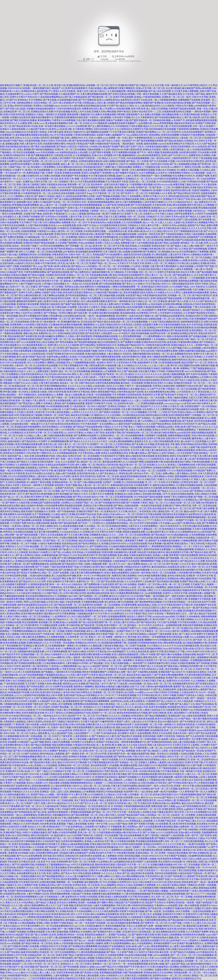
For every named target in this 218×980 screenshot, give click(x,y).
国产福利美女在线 (123, 757)
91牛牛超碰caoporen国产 (170, 523)
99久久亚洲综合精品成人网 (19, 328)
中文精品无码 (145, 803)
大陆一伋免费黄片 (125, 660)
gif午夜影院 (69, 252)
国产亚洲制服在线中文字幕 (21, 450)
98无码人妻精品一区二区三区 (197, 975)
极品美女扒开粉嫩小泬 (82, 415)
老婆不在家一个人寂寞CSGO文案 (73, 529)
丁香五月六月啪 (104, 730)
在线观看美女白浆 (118, 231)
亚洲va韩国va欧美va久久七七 (142, 231)
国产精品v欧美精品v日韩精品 (179, 141)
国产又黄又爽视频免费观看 (70, 558)
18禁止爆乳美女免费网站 (33, 637)
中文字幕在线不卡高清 (117, 182)
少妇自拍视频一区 (137, 684)
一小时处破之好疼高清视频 (91, 908)
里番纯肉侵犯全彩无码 (122, 485)
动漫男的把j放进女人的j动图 (73, 152)
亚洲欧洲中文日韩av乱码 (18, 771)
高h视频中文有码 (161, 190)
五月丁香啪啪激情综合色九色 (188, 231)
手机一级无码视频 (9, 316)
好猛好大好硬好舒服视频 (183, 663)
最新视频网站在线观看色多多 (189, 476)
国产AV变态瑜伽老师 (141, 205)
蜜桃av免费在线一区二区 (186, 827)
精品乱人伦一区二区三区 (153, 564)
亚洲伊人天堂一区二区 (156, 263)
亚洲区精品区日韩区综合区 (155, 287)
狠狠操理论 (59, 920)
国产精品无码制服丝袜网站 (129, 103)
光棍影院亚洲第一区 (139, 164)
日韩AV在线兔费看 (9, 222)
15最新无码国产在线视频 (124, 380)
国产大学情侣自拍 (83, 570)
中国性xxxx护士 (173, 780)
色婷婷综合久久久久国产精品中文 (64, 859)
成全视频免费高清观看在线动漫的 (32, 135)
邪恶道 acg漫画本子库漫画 (189, 809)
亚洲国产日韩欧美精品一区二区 (66, 923)
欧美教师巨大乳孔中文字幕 (37, 398)
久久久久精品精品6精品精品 (168, 590)
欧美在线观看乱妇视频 (14, 643)
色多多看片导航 (113, 433)
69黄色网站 (23, 558)
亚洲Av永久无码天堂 (192, 780)
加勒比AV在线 (85, 237)
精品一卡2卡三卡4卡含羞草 (81, 640)
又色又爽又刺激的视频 (57, 932)
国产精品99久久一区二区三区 (67, 619)
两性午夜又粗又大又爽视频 (201, 205)
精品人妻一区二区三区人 (73, 164)
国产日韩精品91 (207, 342)
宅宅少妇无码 (147, 351)
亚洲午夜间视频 (61, 494)
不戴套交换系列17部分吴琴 (170, 812)
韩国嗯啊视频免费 (60, 441)
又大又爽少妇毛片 (127, 511)
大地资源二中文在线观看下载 (108, 835)
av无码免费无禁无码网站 (189, 573)
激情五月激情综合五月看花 (71, 978)
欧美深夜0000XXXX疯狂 (41, 257)
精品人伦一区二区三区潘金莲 (153, 301)
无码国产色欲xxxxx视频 (42, 795)
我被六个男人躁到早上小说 (39, 400)
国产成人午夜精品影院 (76, 97)
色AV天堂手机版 (195, 325)
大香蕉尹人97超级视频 (14, 783)
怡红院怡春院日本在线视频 (162, 129)
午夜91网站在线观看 (44, 911)
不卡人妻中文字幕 (78, 795)
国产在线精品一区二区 (126, 762)
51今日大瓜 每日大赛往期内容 (194, 564)
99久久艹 (200, 900)
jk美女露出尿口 (142, 278)
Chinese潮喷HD (57, 657)
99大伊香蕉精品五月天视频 (52, 561)
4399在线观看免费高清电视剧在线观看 (63, 506)
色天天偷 (211, 917)
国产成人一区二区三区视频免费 (68, 838)
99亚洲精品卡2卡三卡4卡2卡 (100, 695)
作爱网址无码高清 (175, 903)
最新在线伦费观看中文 (42, 117)
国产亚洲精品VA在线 (200, 491)
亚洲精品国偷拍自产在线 (78, 713)
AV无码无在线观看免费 (180, 126)
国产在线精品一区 (146, 418)
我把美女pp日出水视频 (74, 684)
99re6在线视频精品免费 (57, 406)
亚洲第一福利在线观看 (104, 360)
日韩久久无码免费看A (131, 196)
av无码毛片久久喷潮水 (88, 797)
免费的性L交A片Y (48, 333)
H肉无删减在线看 (170, 114)
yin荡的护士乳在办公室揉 (27, 263)
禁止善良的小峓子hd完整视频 (119, 602)
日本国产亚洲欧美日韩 (57, 354)
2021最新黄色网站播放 (40, 310)
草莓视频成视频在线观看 (105, 336)
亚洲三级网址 (53, 873)
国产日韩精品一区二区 (78, 508)
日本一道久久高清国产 (204, 126)
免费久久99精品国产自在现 (46, 202)
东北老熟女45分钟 (52, 269)
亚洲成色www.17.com (162, 208)
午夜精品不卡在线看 (116, 669)
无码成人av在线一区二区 (133, 587)
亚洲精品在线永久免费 (42, 112)
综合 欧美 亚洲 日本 (64, 179)
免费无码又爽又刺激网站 (124, 576)
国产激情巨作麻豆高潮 (143, 935)
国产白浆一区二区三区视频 (164, 789)
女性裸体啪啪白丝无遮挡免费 (20, 567)
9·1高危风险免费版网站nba (51, 97)
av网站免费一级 (11, 535)
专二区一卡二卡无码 (155, 482)
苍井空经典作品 (88, 476)
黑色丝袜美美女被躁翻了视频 (72, 719)
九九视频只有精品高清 (51, 774)
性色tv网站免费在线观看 (170, 643)
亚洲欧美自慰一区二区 (34, 85)
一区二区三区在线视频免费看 (129, 436)
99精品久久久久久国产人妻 (44, 938)
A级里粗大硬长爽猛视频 (186, 777)
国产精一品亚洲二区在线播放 (160, 911)
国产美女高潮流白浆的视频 (166, 581)
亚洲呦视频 (166, 176)
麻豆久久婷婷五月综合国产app (62, 830)
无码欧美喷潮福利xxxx (11, 920)
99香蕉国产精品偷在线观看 (182, 109)
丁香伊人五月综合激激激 (51, 535)
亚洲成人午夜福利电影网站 (148, 97)
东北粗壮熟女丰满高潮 (111, 541)
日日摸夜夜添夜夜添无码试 (113, 225)
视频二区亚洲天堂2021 (127, 932)
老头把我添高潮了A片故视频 (105, 765)
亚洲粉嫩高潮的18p (70, 322)
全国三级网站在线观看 (114, 161)
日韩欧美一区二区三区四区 (51, 348)
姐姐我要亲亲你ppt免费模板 (69, 599)
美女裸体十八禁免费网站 (43, 167)
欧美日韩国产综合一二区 (133, 579)
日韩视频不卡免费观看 (156, 436)
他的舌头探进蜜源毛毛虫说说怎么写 (35, 605)
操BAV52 (145, 967)
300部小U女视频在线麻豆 (34, 832)
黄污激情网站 (106, 929)
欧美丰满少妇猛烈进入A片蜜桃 (27, 719)
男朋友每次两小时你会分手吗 (134, 473)
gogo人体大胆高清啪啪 (187, 806)
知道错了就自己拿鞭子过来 (121, 368)
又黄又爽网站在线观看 (53, 295)
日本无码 (35, 692)
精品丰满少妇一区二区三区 (133, 465)
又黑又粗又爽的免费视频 (162, 517)
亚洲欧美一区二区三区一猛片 (176, 97)
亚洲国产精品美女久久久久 (94, 850)
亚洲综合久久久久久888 (17, 546)
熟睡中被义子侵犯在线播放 (119, 167)
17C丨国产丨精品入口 (42, 771)
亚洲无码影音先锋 (86, 473)
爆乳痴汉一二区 (135, 891)
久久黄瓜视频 (80, 739)
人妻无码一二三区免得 (43, 649)
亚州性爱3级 (36, 269)
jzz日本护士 (161, 173)
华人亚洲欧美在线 (64, 911)
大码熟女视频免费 (68, 538)
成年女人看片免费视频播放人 (130, 202)
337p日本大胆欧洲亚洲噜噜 (177, 748)
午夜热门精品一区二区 (152, 503)
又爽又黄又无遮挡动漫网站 (124, 786)
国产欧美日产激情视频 (105, 389)
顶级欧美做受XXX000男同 (180, 587)
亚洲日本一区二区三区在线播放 (70, 149)
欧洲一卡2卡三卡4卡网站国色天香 (94, 576)
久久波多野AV (111, 164)
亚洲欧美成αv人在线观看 (65, 622)
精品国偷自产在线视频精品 (112, 946)
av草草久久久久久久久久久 (85, 412)
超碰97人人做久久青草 (127, 176)
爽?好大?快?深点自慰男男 (110, 818)
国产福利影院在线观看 (58, 272)
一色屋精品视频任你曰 (30, 876)
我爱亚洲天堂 (149, 800)
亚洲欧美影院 (169, 809)
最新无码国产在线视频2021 (132, 424)
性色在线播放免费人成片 (65, 400)
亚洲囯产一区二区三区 (101, 444)
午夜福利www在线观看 (166, 905)
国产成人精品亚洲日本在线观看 (138, 873)
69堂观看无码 (173, 710)
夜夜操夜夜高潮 (77, 654)
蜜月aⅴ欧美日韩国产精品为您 (31, 357)
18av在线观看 (161, 824)
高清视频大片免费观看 (144, 885)
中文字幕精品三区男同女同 (179, 482)
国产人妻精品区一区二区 (149, 529)
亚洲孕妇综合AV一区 (189, 179)
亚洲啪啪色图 (77, 611)
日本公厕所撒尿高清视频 (142, 170)
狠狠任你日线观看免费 (38, 628)
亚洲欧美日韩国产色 (128, 85)
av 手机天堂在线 (67, 669)
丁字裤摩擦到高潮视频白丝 (23, 631)
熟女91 (95, 497)
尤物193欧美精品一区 (109, 704)
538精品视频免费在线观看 (60, 436)
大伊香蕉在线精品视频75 (157, 147)
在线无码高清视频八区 (100, 421)
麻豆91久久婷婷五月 (119, 596)
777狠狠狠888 (145, 190)
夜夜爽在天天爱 (149, 220)
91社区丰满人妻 (88, 818)
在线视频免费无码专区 (183, 684)
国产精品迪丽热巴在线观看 (185, 409)
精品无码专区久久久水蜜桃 (13, 123)
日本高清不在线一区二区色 (74, 821)
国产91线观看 (133, 503)
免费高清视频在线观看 (179, 436)
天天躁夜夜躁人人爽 (54, 897)
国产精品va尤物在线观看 (126, 506)
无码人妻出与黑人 (108, 815)
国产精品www (78, 266)
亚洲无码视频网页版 (115, 926)
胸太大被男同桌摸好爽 (112, 567)
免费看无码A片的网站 (200, 155)
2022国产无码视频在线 (160, 360)
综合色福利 (156, 304)
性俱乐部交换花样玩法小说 (34, 374)
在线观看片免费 (150, 325)
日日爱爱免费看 (129, 605)
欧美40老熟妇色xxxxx (78, 867)
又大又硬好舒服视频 (104, 491)
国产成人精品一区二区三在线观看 (149, 471)
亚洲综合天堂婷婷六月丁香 (148, 660)
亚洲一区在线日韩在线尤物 (146, 771)
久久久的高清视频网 (132, 222)
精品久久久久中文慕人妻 (155, 126)
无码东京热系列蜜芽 (180, 147)
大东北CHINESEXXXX (152, 856)
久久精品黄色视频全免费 (71, 526)
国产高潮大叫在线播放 (184, 538)
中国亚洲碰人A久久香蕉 (160, 193)
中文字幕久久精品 (164, 214)
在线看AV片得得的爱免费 (119, 698)
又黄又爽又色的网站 (49, 383)
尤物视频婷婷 (131, 190)
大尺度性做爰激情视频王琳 (196, 298)
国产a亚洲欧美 (66, 570)
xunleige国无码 (65, 730)
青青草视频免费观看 (60, 894)
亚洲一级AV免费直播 (188, 905)
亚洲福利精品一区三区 (54, 520)
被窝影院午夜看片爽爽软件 (122, 88)
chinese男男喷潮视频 (163, 123)
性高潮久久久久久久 (157, 465)
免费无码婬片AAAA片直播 (43, 558)
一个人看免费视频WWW (154, 336)
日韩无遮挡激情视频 (194, 841)
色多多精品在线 (70, 544)
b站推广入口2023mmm (18, 319)
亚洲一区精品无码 (102, 888)
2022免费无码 (117, 614)
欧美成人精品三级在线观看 (14, 360)
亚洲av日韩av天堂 (185, 319)
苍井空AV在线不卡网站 (80, 678)
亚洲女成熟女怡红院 (100, 844)
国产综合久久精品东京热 (187, 380)
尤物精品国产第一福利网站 (28, 479)
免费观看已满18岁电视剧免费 (40, 599)
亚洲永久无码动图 (142, 494)
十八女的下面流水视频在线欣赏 (164, 322)
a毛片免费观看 (65, 704)
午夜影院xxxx (44, 231)
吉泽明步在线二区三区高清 (86, 885)
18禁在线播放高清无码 (183, 284)
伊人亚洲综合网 (126, 768)
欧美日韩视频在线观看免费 (29, 444)
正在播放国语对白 (94, 771)
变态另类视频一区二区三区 (179, 669)
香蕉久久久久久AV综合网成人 (20, 903)
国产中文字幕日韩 (70, 491)
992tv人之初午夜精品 (156, 757)
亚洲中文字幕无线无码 (169, 272)
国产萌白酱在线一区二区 (100, 97)
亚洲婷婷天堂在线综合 (106, 777)
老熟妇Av (84, 967)
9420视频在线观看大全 (88, 789)
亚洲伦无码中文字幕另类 (66, 234)
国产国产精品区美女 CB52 (80, 447)
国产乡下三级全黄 (118, 684)
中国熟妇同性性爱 (175, 371)
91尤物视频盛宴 (102, 287)
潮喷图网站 (89, 325)
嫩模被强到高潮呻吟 (27, 301)
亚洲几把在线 (174, 882)
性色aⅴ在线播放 (86, 243)
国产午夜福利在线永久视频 (160, 938)
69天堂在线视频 (62, 112)
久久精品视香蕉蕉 (9, 882)
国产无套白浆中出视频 (128, 649)
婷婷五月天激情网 (153, 488)
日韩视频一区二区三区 (203, 415)
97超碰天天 (11, 885)
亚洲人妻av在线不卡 (184, 441)
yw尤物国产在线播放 (16, 932)
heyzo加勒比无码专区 (137, 135)
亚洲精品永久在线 (124, 494)
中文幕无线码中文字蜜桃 (112, 456)
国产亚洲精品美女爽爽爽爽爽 (95, 701)
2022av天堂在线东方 (101, 479)
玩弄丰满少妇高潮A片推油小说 (182, 929)
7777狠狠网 (111, 859)
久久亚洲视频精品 (82, 155)
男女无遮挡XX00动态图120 (171, 862)
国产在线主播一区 (82, 313)
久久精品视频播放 (27, 923)
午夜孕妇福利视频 (201, 462)
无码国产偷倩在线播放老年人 (22, 891)
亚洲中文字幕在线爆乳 (62, 958)
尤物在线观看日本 (153, 237)
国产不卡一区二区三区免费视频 (201, 797)
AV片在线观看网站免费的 (16, 789)
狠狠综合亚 (23, 257)
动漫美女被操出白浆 (192, 768)
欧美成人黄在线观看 (89, 975)
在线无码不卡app (84, 193)
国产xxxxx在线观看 (26, 342)
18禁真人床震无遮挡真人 (174, 149)
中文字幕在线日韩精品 (174, 602)
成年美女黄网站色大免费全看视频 (175, 211)
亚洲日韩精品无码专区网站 (194, 444)
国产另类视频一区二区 (76, 246)
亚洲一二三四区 (77, 260)
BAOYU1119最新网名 (63, 940)
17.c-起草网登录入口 (60, 616)
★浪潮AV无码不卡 (106, 363)
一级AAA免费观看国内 (26, 815)
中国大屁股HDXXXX (69, 698)
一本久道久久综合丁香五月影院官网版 (177, 870)
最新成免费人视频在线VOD (81, 114)
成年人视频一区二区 (85, 465)
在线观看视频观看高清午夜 (73, 608)
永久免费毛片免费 (96, 190)
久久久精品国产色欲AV (93, 859)
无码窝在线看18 (31, 199)
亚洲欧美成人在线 (192, 523)
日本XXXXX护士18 (85, 777)
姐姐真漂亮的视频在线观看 (133, 476)
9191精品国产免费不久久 (128, 628)
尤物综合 (180, 736)
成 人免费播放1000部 (113, 856)
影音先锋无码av (99, 222)
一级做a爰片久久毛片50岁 (42, 424)
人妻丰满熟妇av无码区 (186, 473)
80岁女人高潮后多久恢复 (34, 392)
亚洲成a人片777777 (46, 529)
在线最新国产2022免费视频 (200, 237)
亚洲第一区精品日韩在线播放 (173, 853)
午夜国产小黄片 (122, 722)
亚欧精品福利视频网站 (90, 628)
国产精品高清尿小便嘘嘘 (156, 891)
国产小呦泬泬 (78, 278)
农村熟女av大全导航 (96, 660)
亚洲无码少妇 (167, 380)
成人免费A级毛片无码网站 (117, 304)
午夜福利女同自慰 (84, 955)
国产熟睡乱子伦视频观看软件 (169, 838)
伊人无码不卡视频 (167, 695)
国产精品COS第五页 (66, 147)
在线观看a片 (9, 541)
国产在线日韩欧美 (157, 713)
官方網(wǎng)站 (104, 57)
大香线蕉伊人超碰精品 (14, 722)
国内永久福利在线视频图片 (111, 179)
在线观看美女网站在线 (14, 894)
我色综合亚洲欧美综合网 (119, 719)
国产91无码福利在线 (106, 733)
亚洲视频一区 (201, 587)
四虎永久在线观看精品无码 (114, 453)
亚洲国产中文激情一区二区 (189, 520)
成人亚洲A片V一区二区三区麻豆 (21, 287)
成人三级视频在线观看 (132, 640)
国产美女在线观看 (60, 260)
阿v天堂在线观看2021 (11, 345)
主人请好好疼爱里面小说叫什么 (66, 786)
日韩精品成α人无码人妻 (94, 103)
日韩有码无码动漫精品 (142, 905)
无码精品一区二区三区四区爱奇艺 (22, 625)
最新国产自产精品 (197, 225)
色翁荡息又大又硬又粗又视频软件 (93, 809)
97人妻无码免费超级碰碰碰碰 (136, 894)
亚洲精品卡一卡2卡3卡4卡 (63, 789)
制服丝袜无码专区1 (185, 908)
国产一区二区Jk (178, 955)
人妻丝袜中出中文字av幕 (151, 961)
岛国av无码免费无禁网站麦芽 (44, 853)
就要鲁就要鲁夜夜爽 (111, 357)
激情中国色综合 (179, 360)
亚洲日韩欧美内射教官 (32, 614)
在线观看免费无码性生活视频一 (178, 112)
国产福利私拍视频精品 (43, 149)
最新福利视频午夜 (101, 272)
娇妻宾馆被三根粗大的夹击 (187, 185)
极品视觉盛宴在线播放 (104, 488)
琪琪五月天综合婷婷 (162, 733)
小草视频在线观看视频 (80, 812)
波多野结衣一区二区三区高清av (194, 789)
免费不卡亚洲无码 (166, 736)
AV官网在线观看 (92, 599)
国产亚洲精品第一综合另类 (103, 269)
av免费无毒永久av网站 (187, 888)
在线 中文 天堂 (137, 687)
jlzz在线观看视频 (153, 593)
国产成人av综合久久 (166, 701)
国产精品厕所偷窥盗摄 (85, 342)
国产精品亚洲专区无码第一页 (61, 298)
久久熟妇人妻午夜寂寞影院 (79, 336)
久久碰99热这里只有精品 (55, 806)
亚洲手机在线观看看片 (76, 88)
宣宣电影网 (22, 914)
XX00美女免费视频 (79, 211)
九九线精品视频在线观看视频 (123, 546)
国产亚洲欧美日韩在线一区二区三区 (128, 508)
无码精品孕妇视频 (162, 120)
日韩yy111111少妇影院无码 (150, 459)
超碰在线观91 (14, 441)
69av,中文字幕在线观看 (61, 135)
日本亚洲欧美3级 (95, 164)
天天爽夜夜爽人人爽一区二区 (148, 748)
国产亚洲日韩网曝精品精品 (53, 386)
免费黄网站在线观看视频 (85, 704)
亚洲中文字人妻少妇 (203, 354)
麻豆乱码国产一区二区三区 (166, 619)
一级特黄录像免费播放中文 (133, 742)
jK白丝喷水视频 (134, 678)
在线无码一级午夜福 (140, 573)
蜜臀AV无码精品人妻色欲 (49, 403)
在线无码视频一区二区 (146, 724)
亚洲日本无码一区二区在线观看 (84, 456)
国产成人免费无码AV (81, 272)
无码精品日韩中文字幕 (196, 316)
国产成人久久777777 (143, 520)
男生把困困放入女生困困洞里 (184, 970)
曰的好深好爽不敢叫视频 (136, 517)
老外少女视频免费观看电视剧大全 (127, 593)
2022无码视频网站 (12, 500)
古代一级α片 (125, 847)
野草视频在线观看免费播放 (25, 205)
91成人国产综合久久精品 (108, 141)
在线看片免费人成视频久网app (136, 228)
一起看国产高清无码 (63, 488)
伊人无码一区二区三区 (162, 897)
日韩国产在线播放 (31, 217)
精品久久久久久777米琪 (114, 158)
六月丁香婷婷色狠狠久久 (169, 768)
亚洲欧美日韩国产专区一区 (90, 511)
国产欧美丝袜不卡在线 (172, 395)
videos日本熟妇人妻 (166, 800)
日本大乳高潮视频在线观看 (149, 257)
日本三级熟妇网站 (52, 222)
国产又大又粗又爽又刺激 (76, 535)
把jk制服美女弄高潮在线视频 (197, 611)
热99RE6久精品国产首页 (17, 935)
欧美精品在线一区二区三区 (25, 386)
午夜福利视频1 (19, 730)
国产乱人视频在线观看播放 (182, 450)
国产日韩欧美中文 (114, 214)
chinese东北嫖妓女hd (15, 132)
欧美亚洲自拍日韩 (61, 914)
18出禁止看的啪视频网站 (121, 441)
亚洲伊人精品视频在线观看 (46, 164)
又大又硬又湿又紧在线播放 (53, 867)
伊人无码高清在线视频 (133, 482)
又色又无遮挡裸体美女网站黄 (148, 850)
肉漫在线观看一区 (163, 538)
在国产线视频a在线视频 (108, 196)
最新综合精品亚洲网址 (164, 485)
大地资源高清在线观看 (182, 818)
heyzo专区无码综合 (173, 649)
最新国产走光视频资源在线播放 (164, 541)
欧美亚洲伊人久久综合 (122, 867)
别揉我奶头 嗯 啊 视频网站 (185, 377)
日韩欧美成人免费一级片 (120, 672)
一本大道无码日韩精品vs (136, 634)
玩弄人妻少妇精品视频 (184, 742)
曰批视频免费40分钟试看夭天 (45, 844)
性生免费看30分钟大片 (184, 176)
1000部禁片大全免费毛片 (83, 742)
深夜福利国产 (133, 114)
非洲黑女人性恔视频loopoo (46, 106)
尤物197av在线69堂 (51, 409)
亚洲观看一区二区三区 (104, 692)
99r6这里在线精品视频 (135, 955)
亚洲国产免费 (203, 176)
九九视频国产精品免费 (39, 360)
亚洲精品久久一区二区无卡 (139, 179)
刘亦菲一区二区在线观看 (163, 573)
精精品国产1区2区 (202, 707)
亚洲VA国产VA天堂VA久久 (175, 155)
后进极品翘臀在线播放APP (163, 865)
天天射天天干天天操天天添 (131, 263)
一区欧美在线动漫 (83, 488)
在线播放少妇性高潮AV (133, 716)
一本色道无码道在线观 (150, 506)
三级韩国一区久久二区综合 (103, 211)
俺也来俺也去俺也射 (105, 687)
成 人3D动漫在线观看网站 (200, 149)
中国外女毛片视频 (184, 106)
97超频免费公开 (103, 961)
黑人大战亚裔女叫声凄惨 (64, 576)
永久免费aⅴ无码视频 (150, 114)
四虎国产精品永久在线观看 (143, 491)
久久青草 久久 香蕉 (92, 938)
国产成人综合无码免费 (159, 91)
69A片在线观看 (77, 354)
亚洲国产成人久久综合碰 (150, 666)
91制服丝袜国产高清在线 (107, 144)
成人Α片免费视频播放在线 (123, 879)
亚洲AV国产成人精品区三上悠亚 (152, 751)
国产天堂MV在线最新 (197, 374)
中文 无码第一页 (124, 748)
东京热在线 (86, 322)
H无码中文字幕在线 (97, 652)
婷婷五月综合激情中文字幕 (183, 456)
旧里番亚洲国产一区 (195, 406)
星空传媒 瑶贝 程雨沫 (138, 637)
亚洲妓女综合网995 (153, 844)
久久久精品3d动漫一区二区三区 (179, 503)
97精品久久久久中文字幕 (151, 85)
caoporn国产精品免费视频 (29, 368)
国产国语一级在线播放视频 (167, 500)
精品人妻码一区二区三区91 (114, 789)
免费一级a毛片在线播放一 (166, 792)
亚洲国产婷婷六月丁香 (128, 631)
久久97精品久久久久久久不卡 (161, 646)
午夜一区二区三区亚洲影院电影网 (116, 497)
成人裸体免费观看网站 (158, 946)
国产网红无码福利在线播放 (23, 120)
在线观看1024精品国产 (19, 742)
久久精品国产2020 (46, 701)
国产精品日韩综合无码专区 (187, 193)
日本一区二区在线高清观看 (21, 187)
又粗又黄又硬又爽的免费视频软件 (86, 573)
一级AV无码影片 (74, 459)
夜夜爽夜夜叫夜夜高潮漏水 (73, 190)
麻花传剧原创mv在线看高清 (165, 567)
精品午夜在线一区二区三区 (112, 675)
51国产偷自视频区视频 (206, 272)
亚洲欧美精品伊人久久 (38, 643)
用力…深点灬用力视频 (17, 908)
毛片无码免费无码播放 (63, 949)
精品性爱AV (60, 835)
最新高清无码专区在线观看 (137, 255)
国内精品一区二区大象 (192, 243)
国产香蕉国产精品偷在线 (45, 570)
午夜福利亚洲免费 (152, 307)
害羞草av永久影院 (125, 692)
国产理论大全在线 (82, 497)
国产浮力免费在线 (87, 100)
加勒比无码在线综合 (22, 260)
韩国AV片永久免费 (132, 800)
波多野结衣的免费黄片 (21, 164)
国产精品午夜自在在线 (104, 322)
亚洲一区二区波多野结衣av (204, 759)
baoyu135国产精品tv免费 (121, 824)
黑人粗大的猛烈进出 (101, 949)
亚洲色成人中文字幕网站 (30, 100)
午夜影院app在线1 (165, 427)
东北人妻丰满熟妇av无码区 (161, 476)
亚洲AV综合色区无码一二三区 (146, 112)
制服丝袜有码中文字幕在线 (196, 590)
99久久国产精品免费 (127, 371)
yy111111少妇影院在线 (167, 832)
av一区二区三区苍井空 (170, 132)
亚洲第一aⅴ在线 (69, 797)
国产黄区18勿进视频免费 (43, 147)
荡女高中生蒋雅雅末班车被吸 (33, 316)
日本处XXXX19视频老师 (95, 123)
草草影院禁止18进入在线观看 (137, 830)
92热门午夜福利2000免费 (193, 182)
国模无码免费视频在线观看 (138, 290)
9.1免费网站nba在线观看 (121, 850)
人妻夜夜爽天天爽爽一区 (135, 541)
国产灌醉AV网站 (105, 903)
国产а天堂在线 (64, 885)
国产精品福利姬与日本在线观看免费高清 (188, 920)
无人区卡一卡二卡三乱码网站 (139, 970)
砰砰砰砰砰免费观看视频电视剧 (191, 517)
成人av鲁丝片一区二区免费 (53, 205)
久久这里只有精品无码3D (166, 138)
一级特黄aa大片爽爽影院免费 (63, 468)
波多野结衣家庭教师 (58, 812)
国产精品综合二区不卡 (76, 348)
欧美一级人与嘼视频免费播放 (163, 100)
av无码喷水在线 (148, 812)
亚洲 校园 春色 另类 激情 (167, 444)
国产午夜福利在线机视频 (12, 468)
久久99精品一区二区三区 (96, 526)
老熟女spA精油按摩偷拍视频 (75, 844)
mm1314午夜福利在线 (195, 371)
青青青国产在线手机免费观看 (184, 555)
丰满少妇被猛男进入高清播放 (164, 967)
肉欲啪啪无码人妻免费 (125, 552)
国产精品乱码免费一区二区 (68, 605)
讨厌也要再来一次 (41, 727)
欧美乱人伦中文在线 (81, 112)
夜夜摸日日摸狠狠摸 (39, 789)
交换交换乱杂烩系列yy (188, 689)
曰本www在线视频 (192, 348)
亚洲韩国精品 (100, 678)
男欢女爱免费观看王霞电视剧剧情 (31, 351)
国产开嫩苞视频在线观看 (12, 596)
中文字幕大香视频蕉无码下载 (73, 365)
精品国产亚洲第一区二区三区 (38, 161)
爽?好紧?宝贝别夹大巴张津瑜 (85, 257)
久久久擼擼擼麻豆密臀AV (35, 500)
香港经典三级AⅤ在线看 (27, 724)
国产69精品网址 (88, 345)
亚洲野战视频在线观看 (152, 403)
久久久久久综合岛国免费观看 (136, 208)
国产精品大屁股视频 (41, 745)
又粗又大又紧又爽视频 (115, 217)
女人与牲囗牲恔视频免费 (161, 441)
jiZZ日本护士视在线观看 (145, 523)
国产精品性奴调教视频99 (154, 929)
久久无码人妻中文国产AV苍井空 (82, 675)
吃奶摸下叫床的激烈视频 (132, 911)
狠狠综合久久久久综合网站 (108, 415)
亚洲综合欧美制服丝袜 (107, 847)
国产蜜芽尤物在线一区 (140, 120)
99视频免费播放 (167, 888)
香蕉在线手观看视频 (193, 625)
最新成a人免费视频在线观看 (78, 281)
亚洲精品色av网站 (176, 579)
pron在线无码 (184, 433)
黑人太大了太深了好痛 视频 (60, 905)
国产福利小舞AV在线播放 (169, 654)
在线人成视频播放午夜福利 (204, 657)
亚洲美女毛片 (111, 511)
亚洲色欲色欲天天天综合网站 (158, 973)
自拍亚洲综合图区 (188, 152)
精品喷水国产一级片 (148, 786)
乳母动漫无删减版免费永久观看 (174, 698)
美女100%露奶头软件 (168, 722)
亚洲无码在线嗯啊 (170, 135)
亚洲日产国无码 (52, 879)
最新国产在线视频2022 (129, 777)
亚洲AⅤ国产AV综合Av (88, 225)
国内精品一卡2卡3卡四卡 (139, 625)
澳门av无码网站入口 (148, 421)
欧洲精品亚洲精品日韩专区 (184, 333)
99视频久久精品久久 (95, 920)
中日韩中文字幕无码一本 (54, 447)
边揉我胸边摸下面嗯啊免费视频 (52, 678)
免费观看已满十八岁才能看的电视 (137, 243)
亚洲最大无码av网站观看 (104, 112)
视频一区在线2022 (159, 754)
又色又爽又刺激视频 (131, 409)
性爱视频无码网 (150, 888)
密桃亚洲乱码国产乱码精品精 (179, 240)
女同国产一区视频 (112, 482)
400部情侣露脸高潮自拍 (90, 161)
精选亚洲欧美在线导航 (205, 240)
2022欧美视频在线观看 (169, 363)
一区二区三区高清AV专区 (74, 202)
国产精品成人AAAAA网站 (137, 818)
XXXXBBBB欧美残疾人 (168, 182)
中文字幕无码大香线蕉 (124, 132)
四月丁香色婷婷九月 (110, 228)
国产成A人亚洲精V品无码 (43, 935)
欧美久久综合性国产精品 (48, 841)
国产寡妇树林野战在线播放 (148, 602)
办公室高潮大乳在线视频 (45, 365)
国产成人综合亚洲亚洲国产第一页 (95, 622)
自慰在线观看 (114, 222)
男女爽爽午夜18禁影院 (90, 468)
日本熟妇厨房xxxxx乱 (23, 765)
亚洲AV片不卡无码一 (165, 520)
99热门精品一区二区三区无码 (199, 339)
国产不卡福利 (42, 567)
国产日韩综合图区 (35, 687)
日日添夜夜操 (7, 695)
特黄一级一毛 (75, 123)
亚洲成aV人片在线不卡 (206, 357)
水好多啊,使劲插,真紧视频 (53, 824)
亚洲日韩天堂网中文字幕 (36, 497)
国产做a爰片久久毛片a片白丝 (73, 549)
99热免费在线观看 (126, 853)
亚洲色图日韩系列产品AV (18, 698)
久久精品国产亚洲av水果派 (123, 459)
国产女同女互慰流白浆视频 (122, 94)
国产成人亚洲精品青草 (165, 689)
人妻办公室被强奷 (96, 719)
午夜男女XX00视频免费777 (105, 520)
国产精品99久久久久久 (122, 707)
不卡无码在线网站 (83, 911)
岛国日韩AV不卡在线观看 (85, 240)
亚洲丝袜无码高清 (186, 724)
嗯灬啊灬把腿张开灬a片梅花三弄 (121, 780)
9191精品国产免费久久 (204, 471)
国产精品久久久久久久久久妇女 (173, 491)
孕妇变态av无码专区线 (107, 465)
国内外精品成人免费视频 (52, 754)
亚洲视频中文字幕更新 (199, 599)
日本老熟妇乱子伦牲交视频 (129, 126)
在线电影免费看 (116, 955)
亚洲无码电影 (149, 736)
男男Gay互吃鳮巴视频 (35, 602)
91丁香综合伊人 (28, 488)
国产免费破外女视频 (131, 342)
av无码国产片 (178, 120)
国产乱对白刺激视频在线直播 (142, 774)
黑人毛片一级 (188, 608)
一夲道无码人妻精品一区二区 (24, 526)
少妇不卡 (123, 164)
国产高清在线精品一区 (79, 806)
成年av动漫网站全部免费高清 (104, 914)
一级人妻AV (199, 269)
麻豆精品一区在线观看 (132, 383)
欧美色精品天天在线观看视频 (177, 529)
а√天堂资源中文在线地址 (170, 313)
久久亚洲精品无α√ (190, 500)
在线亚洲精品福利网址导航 (126, 940)
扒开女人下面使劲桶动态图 (130, 377)
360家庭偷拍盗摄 (49, 555)
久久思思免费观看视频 (130, 336)
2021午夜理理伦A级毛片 (195, 85)
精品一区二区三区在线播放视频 (132, 322)
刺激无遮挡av (181, 544)
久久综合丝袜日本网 (112, 298)
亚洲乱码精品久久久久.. (183, 345)
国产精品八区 (90, 619)
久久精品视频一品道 (201, 173)
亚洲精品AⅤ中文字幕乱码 (160, 328)
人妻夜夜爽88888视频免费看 (195, 292)
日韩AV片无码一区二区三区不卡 (43, 964)
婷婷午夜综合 (124, 112)
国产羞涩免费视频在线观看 (150, 141)
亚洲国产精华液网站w (147, 132)
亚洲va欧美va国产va (136, 946)
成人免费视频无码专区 (181, 354)
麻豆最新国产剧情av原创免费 (197, 88)
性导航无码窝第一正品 (49, 462)
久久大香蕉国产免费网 (197, 932)
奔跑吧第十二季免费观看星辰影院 (155, 546)
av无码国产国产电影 (204, 266)
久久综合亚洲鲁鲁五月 (179, 759)
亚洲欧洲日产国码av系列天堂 (177, 506)
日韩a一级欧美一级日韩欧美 (80, 657)
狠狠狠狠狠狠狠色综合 (81, 783)
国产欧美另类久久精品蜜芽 (99, 333)
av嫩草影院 (93, 739)
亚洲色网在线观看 (169, 152)
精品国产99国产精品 (13, 141)
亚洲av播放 (123, 555)
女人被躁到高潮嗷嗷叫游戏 (130, 488)
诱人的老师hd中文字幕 (70, 103)
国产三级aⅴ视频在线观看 (90, 482)
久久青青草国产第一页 (191, 792)
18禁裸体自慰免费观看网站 (40, 917)
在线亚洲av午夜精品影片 (55, 214)
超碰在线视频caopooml (155, 144)
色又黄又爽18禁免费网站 (46, 532)
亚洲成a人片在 (202, 754)
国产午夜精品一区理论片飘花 (58, 313)
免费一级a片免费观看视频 (61, 328)
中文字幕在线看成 (169, 771)
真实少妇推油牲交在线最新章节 (128, 275)
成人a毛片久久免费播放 (68, 850)
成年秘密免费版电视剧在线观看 (201, 120)
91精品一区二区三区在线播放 (35, 616)
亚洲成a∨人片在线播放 (46, 765)
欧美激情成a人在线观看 (82, 827)
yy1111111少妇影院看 (76, 126)
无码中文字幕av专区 (108, 351)
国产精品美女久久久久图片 (69, 418)
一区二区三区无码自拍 (17, 830)
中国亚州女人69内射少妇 (90, 147)
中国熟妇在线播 (13, 622)
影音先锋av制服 (156, 964)
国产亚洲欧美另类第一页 (64, 380)
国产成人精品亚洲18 (156, 579)
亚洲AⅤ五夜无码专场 (14, 114)
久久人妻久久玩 (198, 923)
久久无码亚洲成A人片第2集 (129, 348)
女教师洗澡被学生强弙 (158, 663)
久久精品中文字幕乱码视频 (19, 821)
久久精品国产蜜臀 (135, 462)
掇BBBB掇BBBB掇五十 (202, 964)
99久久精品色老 (185, 701)
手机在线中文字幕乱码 (19, 862)
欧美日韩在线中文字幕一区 (49, 281)
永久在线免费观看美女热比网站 (160, 392)
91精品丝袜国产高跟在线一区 (192, 873)
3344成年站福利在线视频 (18, 249)
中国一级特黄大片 (174, 85)
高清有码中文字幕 (151, 395)
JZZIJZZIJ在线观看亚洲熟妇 (21, 476)
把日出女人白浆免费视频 (145, 698)
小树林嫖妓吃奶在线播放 (87, 917)
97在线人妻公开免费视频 (67, 710)
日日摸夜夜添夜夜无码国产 (30, 339)
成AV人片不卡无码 (80, 914)
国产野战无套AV (27, 403)
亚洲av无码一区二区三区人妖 (97, 751)
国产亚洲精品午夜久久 (104, 932)
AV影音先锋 (175, 751)
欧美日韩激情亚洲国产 (180, 415)
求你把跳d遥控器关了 (94, 167)
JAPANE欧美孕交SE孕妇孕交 (190, 161)
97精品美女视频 (110, 646)
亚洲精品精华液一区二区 (64, 482)
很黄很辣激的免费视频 (55, 640)
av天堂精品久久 (127, 339)
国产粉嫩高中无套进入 (127, 173)
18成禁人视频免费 (92, 564)
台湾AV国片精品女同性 (75, 593)
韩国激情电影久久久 (41, 380)
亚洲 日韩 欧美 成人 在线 (143, 109)
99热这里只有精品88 (67, 970)
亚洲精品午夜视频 (77, 757)
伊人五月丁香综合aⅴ (55, 713)
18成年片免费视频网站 (104, 905)
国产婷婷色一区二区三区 (84, 319)
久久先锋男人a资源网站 (141, 500)
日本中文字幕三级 (88, 330)
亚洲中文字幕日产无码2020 (23, 97)
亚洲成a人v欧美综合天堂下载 (99, 841)
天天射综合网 (159, 205)
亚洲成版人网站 (145, 590)
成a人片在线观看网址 (142, 943)
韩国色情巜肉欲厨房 (50, 304)
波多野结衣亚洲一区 (160, 333)
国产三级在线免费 (115, 908)
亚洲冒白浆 (88, 532)
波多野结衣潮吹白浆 (181, 190)
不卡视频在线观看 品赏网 (53, 625)
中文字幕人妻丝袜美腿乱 (58, 412)
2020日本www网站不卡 (172, 167)
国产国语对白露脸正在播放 (23, 348)
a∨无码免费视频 (197, 535)
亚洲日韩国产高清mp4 (74, 695)
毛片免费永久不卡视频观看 (108, 827)
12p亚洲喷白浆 (145, 123)
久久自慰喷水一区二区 (97, 590)
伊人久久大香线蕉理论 (143, 117)
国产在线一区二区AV (31, 806)
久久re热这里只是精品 (167, 885)
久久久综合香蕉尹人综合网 (138, 581)
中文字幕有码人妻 (43, 920)
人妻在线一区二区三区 (190, 138)
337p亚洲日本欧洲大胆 (17, 809)
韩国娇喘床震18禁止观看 (15, 389)
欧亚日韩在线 (93, 260)
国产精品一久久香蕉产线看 (120, 952)
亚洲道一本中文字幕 (184, 786)
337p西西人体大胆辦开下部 (62, 158)
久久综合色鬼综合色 (199, 558)
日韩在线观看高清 (203, 710)
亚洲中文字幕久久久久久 (155, 196)
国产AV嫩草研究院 (104, 722)
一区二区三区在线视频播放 (200, 955)
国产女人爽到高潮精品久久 (101, 126)
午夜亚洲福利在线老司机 (154, 295)
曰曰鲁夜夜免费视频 (18, 491)
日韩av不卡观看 (148, 654)
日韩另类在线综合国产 (31, 634)
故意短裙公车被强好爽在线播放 (183, 342)
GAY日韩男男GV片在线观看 (74, 430)
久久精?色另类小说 (56, 85)
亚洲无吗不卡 (192, 914)
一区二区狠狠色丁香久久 (65, 182)
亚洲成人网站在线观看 (24, 281)
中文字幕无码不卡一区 (113, 938)
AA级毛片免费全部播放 (49, 544)
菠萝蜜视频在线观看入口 (39, 940)
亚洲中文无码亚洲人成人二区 (122, 803)
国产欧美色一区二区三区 (115, 374)
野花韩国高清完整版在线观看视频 (168, 894)
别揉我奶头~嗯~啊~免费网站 (175, 368)
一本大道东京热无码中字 (198, 602)
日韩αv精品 (61, 456)
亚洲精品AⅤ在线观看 (18, 611)
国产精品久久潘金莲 (46, 903)
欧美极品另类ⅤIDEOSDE (114, 544)
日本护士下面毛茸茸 (62, 736)
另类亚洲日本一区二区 (84, 730)
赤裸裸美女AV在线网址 (80, 932)
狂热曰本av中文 (134, 832)
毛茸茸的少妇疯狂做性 (164, 386)
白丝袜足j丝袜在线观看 (63, 193)
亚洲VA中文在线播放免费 (31, 377)
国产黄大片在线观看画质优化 (28, 751)
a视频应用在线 (38, 298)
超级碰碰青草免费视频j (70, 938)
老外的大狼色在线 (176, 576)
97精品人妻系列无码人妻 (110, 800)
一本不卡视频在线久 (27, 395)
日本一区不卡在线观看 (121, 558)
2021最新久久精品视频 (188, 170)
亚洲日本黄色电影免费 (68, 973)
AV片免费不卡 (122, 491)
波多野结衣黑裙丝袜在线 (125, 249)
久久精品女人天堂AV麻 (115, 795)
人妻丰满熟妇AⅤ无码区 (77, 663)
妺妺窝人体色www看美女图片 (176, 739)
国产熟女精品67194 (161, 535)
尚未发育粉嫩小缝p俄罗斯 (161, 544)
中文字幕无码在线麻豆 (139, 897)
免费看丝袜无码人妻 (92, 109)
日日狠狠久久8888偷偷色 (188, 616)
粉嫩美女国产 (47, 199)
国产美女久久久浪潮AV (134, 284)
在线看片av (149, 214)
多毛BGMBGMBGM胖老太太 (198, 403)
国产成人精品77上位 (185, 704)
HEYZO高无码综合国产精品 (104, 339)
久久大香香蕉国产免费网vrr (43, 660)
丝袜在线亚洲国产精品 (201, 196)
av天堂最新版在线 (174, 339)
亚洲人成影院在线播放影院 (125, 654)
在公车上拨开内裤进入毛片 (72, 301)
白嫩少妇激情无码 (30, 176)
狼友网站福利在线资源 (98, 593)
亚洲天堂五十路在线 (76, 561)
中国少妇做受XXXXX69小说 (152, 882)
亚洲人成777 (178, 634)
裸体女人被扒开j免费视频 (57, 742)
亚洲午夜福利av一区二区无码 (20, 608)
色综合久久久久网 (36, 827)
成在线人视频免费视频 (174, 374)
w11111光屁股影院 (117, 310)
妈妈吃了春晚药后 (188, 885)
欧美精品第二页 (147, 932)
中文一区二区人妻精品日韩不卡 (200, 395)
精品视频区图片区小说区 (24, 538)
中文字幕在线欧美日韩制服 (102, 176)
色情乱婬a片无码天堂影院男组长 (199, 304)
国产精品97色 (109, 649)
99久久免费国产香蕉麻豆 (55, 751)
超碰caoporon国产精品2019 (103, 967)
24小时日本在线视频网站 (52, 246)
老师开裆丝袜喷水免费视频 (157, 549)
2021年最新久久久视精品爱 (88, 646)
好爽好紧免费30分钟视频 (98, 654)
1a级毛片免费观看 (184, 269)
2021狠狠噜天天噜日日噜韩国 (114, 500)
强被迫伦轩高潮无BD (184, 123)
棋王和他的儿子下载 (174, 652)
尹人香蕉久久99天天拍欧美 (62, 91)
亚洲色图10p (108, 173)
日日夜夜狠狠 (44, 255)
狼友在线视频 (187, 266)
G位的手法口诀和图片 (32, 313)
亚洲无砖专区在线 (83, 905)
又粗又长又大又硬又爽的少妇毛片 (102, 978)
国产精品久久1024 (68, 555)
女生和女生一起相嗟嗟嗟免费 (167, 625)
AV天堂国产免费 (18, 523)
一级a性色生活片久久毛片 (54, 716)
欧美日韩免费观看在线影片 (127, 220)
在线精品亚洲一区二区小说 (41, 955)
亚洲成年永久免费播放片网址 (200, 222)
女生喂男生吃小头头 (127, 882)
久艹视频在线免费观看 (11, 333)
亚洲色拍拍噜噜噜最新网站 (101, 202)
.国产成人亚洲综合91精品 (28, 555)
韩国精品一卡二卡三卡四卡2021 (188, 546)
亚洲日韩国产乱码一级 (118, 754)
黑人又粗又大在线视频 (91, 374)
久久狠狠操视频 (11, 736)
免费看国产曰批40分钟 (187, 386)
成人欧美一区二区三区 (77, 263)
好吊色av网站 (125, 520)
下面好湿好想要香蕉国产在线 (64, 567)
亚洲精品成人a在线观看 (141, 821)
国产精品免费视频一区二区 (84, 815)
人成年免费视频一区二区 (65, 975)
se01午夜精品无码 (205, 952)
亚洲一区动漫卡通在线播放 (52, 126)
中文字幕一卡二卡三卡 (138, 865)
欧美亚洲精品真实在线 (95, 106)
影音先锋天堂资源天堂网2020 (78, 292)
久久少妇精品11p (132, 783)
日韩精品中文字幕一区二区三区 (69, 771)
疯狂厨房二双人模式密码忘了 (36, 666)
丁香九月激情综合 (38, 830)
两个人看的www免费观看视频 (177, 307)
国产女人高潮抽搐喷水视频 (183, 164)
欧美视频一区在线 (81, 479)
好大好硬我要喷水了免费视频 (194, 252)
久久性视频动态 (15, 433)
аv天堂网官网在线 (84, 389)
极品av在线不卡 (192, 511)
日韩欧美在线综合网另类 (158, 345)
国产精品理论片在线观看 (129, 736)
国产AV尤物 (149, 832)
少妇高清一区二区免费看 (183, 815)
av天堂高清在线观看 (137, 544)
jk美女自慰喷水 (137, 701)
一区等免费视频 (158, 637)
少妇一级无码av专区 (160, 158)
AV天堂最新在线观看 (125, 841)
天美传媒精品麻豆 (122, 838)
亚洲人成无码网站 (92, 649)
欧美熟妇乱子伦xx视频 (171, 611)
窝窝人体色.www (36, 123)
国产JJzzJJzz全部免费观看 (29, 856)
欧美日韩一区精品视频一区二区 (35, 736)
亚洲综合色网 (108, 628)
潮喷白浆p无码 (30, 333)
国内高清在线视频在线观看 (21, 430)
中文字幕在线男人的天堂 (53, 263)
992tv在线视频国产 (117, 652)
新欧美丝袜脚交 (24, 929)
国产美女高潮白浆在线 (112, 581)
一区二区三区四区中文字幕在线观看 (143, 514)
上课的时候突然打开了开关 (184, 158)
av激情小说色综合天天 (154, 710)
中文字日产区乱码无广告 (20, 234)
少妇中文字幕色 (75, 433)
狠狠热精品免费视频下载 (191, 281)
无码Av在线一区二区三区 (16, 733)
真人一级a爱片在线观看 (193, 844)
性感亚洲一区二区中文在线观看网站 (58, 952)
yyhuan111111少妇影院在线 (32, 354)
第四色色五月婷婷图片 (14, 453)
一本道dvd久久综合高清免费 (84, 284)
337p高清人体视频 (140, 266)
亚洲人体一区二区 (87, 832)
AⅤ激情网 (23, 310)
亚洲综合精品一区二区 (147, 853)
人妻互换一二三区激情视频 (191, 278)
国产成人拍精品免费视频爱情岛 (70, 199)
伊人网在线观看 (159, 255)
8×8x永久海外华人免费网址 (177, 631)
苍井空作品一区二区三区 (18, 748)
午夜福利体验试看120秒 (47, 430)
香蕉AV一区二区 (97, 637)
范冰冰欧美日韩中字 (88, 555)
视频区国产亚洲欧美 (153, 103)
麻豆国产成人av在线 (178, 301)
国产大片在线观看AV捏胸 (162, 161)
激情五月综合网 (193, 167)
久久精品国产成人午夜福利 (37, 958)
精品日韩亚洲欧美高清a (93, 398)
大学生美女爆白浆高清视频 (196, 526)
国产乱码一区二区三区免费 (82, 862)
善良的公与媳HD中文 (75, 132)
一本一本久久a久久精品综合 (69, 584)
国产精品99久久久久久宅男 (32, 581)
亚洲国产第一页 (144, 187)
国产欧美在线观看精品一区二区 (81, 295)
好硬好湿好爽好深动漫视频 (106, 313)
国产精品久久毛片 (79, 494)
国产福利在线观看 (29, 535)
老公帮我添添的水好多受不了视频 (20, 759)
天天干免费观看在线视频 (124, 152)
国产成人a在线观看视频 (24, 619)
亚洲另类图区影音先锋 (33, 713)
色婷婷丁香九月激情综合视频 (178, 497)
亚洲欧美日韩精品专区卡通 (17, 155)
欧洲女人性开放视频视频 (38, 170)
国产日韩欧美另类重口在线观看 (23, 946)
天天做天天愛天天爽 (151, 681)
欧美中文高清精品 (164, 719)
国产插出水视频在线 (199, 853)
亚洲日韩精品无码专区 (39, 800)
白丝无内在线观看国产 (193, 132)
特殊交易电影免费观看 (89, 873)
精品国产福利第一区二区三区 (107, 666)
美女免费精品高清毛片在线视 (170, 932)
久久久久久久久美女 (111, 873)
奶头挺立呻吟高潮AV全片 (137, 281)
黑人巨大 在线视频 (152, 914)
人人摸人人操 (127, 704)
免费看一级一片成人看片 (121, 138)
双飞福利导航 (73, 625)
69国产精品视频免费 (133, 973)
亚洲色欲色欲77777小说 (58, 827)
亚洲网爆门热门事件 (24, 590)
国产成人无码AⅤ (199, 748)
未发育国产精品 (133, 295)
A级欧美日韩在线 (115, 190)
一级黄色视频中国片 (41, 88)
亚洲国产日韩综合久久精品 (190, 695)
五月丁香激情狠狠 (41, 514)
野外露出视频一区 (12, 392)
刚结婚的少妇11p (170, 252)
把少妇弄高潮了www (176, 940)
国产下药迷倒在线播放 (172, 234)
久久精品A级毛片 (60, 514)
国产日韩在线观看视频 (110, 284)
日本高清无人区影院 (131, 325)
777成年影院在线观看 (14, 684)
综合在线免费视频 (132, 835)
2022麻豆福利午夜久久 (157, 532)
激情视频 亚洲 (42, 220)
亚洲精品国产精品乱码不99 (131, 345)
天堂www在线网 (134, 926)
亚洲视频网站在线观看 (46, 549)
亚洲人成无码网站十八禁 (179, 713)
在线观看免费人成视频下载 (202, 593)
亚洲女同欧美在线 (166, 220)
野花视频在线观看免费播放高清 (121, 398)
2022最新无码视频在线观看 (189, 485)
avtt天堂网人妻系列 (69, 476)
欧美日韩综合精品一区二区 (27, 716)
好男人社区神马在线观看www (127, 888)
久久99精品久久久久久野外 (167, 292)
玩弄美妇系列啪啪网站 (72, 841)
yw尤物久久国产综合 (94, 433)
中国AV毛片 (138, 757)
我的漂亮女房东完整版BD (175, 514)
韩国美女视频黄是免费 (134, 532)
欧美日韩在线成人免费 (178, 637)
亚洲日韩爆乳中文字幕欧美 (13, 800)
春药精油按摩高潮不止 (114, 462)
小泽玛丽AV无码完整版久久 (55, 284)
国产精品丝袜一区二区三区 (49, 967)
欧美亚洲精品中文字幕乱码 (180, 144)
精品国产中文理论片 (155, 903)
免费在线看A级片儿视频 (163, 806)
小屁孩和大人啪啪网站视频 (201, 940)
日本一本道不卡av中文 (128, 958)
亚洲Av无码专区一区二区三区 (146, 809)
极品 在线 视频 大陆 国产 (108, 208)
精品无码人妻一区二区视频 (51, 631)
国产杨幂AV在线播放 (160, 978)
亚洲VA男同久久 (78, 438)
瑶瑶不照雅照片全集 (60, 689)
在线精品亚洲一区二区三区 (17, 112)
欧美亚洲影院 (162, 456)
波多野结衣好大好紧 (204, 949)
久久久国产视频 (174, 348)
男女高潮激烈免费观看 (11, 243)
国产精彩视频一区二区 (177, 558)
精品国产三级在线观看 (160, 634)
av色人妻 (111, 660)
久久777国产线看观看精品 (101, 348)
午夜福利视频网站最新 (190, 795)
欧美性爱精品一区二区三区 (203, 330)
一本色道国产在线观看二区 (96, 923)
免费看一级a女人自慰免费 (69, 395)
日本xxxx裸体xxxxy (98, 138)
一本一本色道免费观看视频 (134, 964)
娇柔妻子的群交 (22, 298)
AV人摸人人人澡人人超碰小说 (169, 222)
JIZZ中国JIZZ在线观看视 (165, 179)
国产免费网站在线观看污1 (87, 436)
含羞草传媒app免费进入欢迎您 (62, 357)
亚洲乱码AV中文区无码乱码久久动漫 (146, 669)
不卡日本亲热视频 (45, 710)
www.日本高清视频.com (47, 152)
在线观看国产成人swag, (31, 266)
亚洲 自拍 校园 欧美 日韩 (159, 508)
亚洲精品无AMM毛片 (86, 643)
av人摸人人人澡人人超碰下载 (185, 447)
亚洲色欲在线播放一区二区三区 (62, 330)
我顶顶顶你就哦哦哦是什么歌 (29, 897)
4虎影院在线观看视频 (137, 91)
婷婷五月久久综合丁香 (174, 926)
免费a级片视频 (208, 365)
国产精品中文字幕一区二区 (21, 970)
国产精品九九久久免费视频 (181, 958)
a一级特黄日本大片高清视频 (67, 672)
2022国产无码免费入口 (175, 876)
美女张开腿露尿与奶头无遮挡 (138, 292)
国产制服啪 (47, 672)
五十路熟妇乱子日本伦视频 (124, 272)
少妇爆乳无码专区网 (55, 275)
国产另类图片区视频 (144, 824)
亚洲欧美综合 (45, 815)
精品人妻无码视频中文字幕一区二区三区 (72, 360)
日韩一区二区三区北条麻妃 (198, 257)
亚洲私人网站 (43, 923)
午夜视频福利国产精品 (124, 730)
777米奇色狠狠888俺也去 (165, 830)
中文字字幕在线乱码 (147, 695)
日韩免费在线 (55, 316)
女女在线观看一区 (44, 179)
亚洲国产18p (70, 634)
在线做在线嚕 (189, 654)
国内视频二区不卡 (161, 494)
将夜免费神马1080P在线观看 (17, 514)
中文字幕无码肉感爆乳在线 (172, 325)
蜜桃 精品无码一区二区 (155, 657)
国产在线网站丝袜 (99, 546)
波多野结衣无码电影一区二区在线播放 (101, 605)
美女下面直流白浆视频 (85, 800)
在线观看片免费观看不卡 (18, 584)
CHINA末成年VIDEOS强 (197, 652)
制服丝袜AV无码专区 (159, 867)
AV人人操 (139, 106)
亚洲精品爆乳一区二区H (52, 768)
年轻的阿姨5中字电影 (167, 400)
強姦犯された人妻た (131, 400)
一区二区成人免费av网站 (162, 473)
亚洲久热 (34, 322)
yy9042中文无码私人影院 (126, 611)
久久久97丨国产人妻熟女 (65, 161)
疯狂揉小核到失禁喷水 (165, 433)
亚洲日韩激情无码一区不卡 (84, 689)
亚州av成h (196, 199)
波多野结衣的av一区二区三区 (167, 975)
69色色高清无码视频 (25, 529)
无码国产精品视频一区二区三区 (67, 707)
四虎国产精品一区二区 (86, 503)
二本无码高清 (144, 511)
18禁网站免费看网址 (185, 430)
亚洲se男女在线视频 (176, 205)
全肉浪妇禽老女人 (47, 395)
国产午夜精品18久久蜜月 (104, 736)
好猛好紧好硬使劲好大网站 (177, 462)
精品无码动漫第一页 (89, 541)
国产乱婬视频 (170, 622)
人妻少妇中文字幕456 (179, 255)
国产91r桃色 (51, 704)
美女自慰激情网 (30, 622)
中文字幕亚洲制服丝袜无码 (101, 762)
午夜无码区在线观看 (206, 465)
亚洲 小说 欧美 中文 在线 (43, 862)
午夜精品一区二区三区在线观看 (181, 389)
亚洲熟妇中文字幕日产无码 (176, 199)
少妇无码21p (199, 211)
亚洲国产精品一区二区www (103, 263)
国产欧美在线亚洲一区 (101, 220)
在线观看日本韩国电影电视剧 (142, 643)
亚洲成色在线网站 (162, 468)
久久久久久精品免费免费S (106, 911)
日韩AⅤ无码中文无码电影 (166, 692)
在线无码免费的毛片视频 (134, 357)
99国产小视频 (12, 266)
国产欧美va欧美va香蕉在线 (57, 266)
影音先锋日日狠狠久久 (156, 202)
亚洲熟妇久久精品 (34, 114)
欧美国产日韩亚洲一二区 (89, 158)
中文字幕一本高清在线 (128, 812)
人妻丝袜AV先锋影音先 (47, 476)
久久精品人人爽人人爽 (35, 436)
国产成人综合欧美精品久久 (75, 546)
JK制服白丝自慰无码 (20, 117)
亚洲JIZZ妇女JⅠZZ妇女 (40, 914)
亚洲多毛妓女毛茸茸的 (201, 187)
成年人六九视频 (27, 252)
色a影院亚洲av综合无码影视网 (128, 307)
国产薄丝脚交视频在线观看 (190, 418)
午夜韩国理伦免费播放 (188, 129)
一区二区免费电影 (69, 237)
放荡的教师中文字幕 (147, 363)
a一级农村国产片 (138, 663)
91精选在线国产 (59, 208)
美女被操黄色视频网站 (56, 123)
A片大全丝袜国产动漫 (187, 453)
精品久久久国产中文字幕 (153, 389)
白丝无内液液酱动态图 (188, 646)
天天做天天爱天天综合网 (57, 611)
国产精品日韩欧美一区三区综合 (37, 943)
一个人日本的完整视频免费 (44, 780)
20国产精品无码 (86, 383)
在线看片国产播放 (33, 214)
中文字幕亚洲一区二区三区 (106, 193)
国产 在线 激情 (37, 611)
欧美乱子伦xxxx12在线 (58, 961)
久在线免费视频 (62, 257)
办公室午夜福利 (174, 88)
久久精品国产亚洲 (95, 278)
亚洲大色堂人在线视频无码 (138, 975)
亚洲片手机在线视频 (123, 97)
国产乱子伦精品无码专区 (184, 468)
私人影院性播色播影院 (39, 786)
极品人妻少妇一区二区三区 (127, 929)
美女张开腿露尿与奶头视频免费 (157, 777)
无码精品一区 (39, 541)
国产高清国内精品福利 (129, 681)
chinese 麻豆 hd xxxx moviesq (148, 797)
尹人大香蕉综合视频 (204, 783)
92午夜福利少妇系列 (90, 567)
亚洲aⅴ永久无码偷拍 (166, 170)
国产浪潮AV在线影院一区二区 (114, 412)
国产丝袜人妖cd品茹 (15, 109)
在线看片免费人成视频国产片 (111, 135)
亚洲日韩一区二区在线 (108, 476)
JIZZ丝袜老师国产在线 (88, 357)
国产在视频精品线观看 (73, 403)
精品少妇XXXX (165, 231)
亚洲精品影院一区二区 (188, 800)
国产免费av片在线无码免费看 (62, 832)
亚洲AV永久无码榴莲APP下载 (106, 155)
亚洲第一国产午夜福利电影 (62, 511)
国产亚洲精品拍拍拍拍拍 (159, 742)
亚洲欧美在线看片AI (207, 870)
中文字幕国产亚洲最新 (175, 856)
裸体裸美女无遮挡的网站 (77, 768)
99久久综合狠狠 (171, 660)
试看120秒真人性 (46, 759)
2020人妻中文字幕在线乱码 (166, 228)
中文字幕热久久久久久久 (108, 716)
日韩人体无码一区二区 (25, 211)
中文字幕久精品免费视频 (45, 900)
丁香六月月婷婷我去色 (46, 590)
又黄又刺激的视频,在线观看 (111, 295)
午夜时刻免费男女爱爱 (166, 351)
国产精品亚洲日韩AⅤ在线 (25, 126)
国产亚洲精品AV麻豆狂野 (31, 646)
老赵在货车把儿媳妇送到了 (140, 675)
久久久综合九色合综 (136, 745)
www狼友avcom (121, 821)
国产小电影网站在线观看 (145, 672)
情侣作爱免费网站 (70, 879)
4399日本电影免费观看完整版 (152, 576)
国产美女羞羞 (50, 100)
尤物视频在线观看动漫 (170, 421)
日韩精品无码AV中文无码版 (53, 946)
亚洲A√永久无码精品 (16, 681)
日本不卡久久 (125, 771)
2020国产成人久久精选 (177, 249)
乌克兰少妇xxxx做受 (191, 859)
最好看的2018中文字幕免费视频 (60, 614)
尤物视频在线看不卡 (87, 614)
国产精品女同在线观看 (153, 949)
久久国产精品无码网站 (125, 529)
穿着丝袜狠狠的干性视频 (182, 867)
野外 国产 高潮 (58, 459)
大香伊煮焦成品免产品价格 (130, 392)
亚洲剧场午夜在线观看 (28, 304)
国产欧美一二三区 (161, 187)
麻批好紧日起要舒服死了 (199, 926)
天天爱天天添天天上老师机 (186, 745)
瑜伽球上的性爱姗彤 (97, 310)
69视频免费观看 (189, 541)
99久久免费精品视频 (33, 640)
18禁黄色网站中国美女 (179, 173)
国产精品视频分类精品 (74, 450)
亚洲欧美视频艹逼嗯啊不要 (19, 570)
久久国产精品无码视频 (37, 225)
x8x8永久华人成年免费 (71, 106)
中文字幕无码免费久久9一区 (35, 926)
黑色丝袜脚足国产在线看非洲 (22, 336)
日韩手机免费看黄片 (184, 214)
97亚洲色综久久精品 (195, 838)
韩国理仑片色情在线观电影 (110, 792)
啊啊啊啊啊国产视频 (150, 561)
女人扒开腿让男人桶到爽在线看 (66, 170)
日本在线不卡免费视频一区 (46, 821)
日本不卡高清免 (155, 614)
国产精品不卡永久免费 (25, 669)
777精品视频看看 (127, 870)
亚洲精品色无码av (47, 885)
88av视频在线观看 (81, 339)
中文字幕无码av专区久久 (158, 284)
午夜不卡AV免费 (107, 377)
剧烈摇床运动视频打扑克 (153, 940)
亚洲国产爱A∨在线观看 (178, 678)
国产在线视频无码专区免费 (112, 503)
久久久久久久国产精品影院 (103, 768)
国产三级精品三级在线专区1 (66, 722)
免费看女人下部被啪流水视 (146, 167)
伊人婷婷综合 (174, 608)
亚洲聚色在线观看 (36, 932)
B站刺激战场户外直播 (18, 692)
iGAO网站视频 (82, 949)
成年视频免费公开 (93, 882)
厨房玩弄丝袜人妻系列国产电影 (95, 234)
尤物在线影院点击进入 (14, 371)
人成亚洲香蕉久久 (82, 736)
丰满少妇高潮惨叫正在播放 (110, 517)
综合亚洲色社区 (99, 806)
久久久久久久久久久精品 (80, 386)
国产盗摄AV (40, 196)
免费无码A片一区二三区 (88, 581)
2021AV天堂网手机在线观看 (59, 687)
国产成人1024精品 (62, 552)
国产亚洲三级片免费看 (203, 508)
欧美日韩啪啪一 (24, 850)
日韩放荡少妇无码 (63, 155)
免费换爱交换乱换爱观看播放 (106, 894)
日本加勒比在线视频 (23, 532)
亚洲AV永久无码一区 (190, 567)
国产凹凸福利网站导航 (23, 865)
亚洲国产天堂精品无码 (107, 742)
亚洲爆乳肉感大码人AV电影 (99, 611)
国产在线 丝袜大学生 (48, 538)
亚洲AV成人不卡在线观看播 (81, 208)
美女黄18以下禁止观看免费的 (65, 818)
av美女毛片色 (166, 786)
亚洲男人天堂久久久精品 (107, 243)
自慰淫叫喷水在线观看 (90, 856)
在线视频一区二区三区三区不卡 (102, 85)
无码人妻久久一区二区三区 (158, 275)
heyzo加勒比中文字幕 (25, 678)
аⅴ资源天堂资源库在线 (51, 724)
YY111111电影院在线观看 (180, 471)
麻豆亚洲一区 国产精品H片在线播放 (177, 952)
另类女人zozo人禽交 (15, 973)
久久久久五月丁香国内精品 (71, 660)
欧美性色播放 (170, 488)
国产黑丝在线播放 (64, 342)
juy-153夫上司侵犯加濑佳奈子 (90, 926)
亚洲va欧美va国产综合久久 (188, 427)
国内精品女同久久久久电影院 (160, 106)
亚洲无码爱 (107, 552)
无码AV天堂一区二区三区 (180, 757)
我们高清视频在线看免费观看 (125, 923)
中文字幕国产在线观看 (88, 759)
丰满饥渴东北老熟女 (196, 672)
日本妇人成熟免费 (38, 733)
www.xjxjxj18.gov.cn (174, 403)
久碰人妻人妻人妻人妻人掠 (178, 459)
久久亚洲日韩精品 (122, 444)
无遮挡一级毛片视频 (61, 727)
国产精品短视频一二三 (49, 891)
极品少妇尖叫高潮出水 (193, 803)
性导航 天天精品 (116, 970)
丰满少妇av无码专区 (160, 818)
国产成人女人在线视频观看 (72, 590)
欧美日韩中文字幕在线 (78, 392)
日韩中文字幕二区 (43, 182)
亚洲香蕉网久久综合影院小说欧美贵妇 (29, 325)
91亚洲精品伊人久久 (163, 290)
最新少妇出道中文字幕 (127, 727)
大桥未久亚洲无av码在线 (39, 722)
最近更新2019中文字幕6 (47, 608)
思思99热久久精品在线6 (162, 269)
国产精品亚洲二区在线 (92, 625)
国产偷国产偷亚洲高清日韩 (74, 304)
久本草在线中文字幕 (126, 363)
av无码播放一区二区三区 (140, 795)
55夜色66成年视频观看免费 (159, 687)
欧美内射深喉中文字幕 (191, 570)
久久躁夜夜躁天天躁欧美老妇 (30, 465)
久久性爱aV (20, 412)
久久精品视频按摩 (116, 91)
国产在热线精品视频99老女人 (169, 117)
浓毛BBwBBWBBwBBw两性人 (64, 374)
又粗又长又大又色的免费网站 (143, 526)
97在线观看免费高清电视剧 (112, 689)
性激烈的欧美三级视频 (31, 415)
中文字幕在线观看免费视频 (91, 182)
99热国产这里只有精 (52, 292)
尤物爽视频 (116, 830)
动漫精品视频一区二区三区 (162, 319)
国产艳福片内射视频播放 (99, 561)
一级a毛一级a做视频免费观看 (101, 316)
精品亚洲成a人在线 (147, 605)
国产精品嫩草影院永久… (124, 479)
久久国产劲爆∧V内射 (179, 923)
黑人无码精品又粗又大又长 (75, 269)
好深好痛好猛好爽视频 (205, 328)
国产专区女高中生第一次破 (176, 727)
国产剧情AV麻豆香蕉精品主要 (126, 949)
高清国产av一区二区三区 (104, 713)
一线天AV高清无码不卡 (170, 526)
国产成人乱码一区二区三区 (133, 328)
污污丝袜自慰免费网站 (41, 975)
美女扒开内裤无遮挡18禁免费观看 (94, 380)
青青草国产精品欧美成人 (169, 310)
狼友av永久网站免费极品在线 (130, 876)
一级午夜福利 (61, 795)
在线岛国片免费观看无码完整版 (149, 558)
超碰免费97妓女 (24, 202)
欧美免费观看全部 (9, 581)
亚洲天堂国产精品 (65, 955)
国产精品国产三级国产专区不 (59, 847)
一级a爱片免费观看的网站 (99, 940)
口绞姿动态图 (148, 400)
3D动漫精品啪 (40, 328)
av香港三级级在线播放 (176, 398)
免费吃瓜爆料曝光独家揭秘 (192, 351)
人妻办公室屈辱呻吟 (142, 468)
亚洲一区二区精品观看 (62, 800)
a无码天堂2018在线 (159, 164)
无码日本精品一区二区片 (46, 103)
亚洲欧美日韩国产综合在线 (82, 514)
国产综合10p (59, 310)
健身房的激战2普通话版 (62, 888)
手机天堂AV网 (123, 905)
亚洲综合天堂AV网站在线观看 (98, 506)
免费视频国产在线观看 (189, 100)
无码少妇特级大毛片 (104, 129)
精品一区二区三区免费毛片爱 (173, 599)
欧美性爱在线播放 (86, 634)
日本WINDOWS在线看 (19, 88)
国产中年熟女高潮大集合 (181, 783)
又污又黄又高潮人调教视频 (185, 91)
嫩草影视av (197, 438)
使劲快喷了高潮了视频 (66, 485)
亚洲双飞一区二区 (133, 214)
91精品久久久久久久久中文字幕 (195, 228)
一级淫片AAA (10, 672)
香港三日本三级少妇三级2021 (92, 91)
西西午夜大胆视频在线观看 (143, 900)
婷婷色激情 (187, 882)
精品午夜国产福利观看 (11, 398)
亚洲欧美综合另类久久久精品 (158, 383)
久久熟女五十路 (176, 406)
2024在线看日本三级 (200, 678)
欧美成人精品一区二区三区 (21, 290)
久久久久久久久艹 (25, 179)
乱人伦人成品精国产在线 (60, 733)
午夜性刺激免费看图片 (83, 727)
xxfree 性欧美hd (197, 287)
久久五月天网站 (8, 873)
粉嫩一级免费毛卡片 (15, 628)
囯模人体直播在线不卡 (151, 199)
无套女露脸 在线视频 (59, 783)
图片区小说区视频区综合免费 (185, 365)
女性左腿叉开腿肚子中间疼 (152, 371)
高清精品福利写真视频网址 (28, 427)
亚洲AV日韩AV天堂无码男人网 (56, 141)
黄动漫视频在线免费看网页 (89, 252)
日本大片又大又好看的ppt (108, 640)
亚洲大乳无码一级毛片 (184, 733)
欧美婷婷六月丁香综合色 (33, 330)
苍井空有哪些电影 (116, 678)
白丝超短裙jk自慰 (19, 424)
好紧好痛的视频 (48, 882)
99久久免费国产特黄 (28, 885)
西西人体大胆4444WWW (160, 745)
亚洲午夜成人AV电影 (46, 187)
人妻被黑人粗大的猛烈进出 (171, 762)
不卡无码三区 (75, 751)
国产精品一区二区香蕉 (137, 161)
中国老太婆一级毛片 (53, 634)
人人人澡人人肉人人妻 (158, 365)
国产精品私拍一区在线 (193, 751)
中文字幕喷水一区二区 (151, 631)
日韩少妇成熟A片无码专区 (154, 783)
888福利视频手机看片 (18, 975)
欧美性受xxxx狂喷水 (198, 260)
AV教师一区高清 (53, 173)
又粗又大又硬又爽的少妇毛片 (203, 398)
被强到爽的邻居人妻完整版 (200, 596)
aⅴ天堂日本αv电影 (55, 602)
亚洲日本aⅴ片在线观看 (188, 488)
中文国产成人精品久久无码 (120, 106)
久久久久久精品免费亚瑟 (78, 520)
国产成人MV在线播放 (126, 584)
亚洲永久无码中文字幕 (163, 430)
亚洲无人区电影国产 (91, 173)
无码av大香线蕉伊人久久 (56, 654)
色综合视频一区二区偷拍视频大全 (144, 739)
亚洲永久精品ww (11, 926)
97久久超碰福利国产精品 (34, 859)
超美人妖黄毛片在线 (48, 301)
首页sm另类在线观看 (67, 908)
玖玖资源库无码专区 (29, 882)
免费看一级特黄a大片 (116, 637)
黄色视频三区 (45, 622)
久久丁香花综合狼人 (201, 392)
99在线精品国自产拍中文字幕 (39, 471)
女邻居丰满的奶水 (170, 561)
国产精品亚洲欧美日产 (77, 421)
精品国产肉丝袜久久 (193, 310)
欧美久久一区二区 (14, 803)
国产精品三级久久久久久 (193, 821)
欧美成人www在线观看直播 (62, 225)
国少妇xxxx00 (195, 360)
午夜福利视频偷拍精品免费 (137, 806)
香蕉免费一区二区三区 (79, 185)
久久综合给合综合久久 (71, 532)
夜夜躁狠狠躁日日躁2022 (29, 797)
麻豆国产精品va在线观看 (167, 243)
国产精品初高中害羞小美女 (43, 762)
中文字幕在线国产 (90, 424)
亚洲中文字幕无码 (156, 438)
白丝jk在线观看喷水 (94, 780)
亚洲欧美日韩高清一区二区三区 (190, 383)
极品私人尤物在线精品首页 (123, 590)
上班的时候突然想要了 (180, 891)
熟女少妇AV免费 (54, 695)
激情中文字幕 (157, 652)
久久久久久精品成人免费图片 (33, 158)
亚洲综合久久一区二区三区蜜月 (76, 964)
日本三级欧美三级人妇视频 (117, 252)
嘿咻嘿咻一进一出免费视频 (70, 882)
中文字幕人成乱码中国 (42, 249)
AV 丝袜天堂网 (91, 471)
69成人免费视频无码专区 (24, 255)
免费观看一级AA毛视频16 (110, 438)
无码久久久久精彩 (115, 386)
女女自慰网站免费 (183, 290)
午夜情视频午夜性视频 (141, 185)
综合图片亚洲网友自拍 (136, 319)
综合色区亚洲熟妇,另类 (86, 328)
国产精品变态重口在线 (130, 330)
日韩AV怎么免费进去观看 (93, 698)
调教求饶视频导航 (142, 354)
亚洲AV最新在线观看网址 (117, 573)
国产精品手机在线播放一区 (49, 450)
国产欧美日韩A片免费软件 (161, 908)
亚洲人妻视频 (24, 149)
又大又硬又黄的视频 (39, 888)
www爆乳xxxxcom (144, 692)
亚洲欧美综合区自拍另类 (154, 342)
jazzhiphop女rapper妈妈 (163, 616)
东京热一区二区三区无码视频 (143, 260)
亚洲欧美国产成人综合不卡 (172, 672)
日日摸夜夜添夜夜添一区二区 (50, 421)
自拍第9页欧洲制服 (172, 304)
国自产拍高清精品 (205, 704)
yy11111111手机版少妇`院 (42, 307)
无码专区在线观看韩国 (166, 873)
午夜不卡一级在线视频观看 (138, 386)
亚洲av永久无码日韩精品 (18, 835)
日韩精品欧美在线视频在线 (42, 908)
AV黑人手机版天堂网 (65, 809)
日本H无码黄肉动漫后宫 (69, 109)
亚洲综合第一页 (81, 220)
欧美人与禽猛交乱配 (100, 508)
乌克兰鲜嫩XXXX (201, 290)
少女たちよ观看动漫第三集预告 (42, 371)
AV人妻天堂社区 (185, 357)
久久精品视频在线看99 (53, 663)
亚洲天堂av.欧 (50, 444)
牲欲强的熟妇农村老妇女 (18, 147)
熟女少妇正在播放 (45, 342)
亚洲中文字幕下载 (194, 762)
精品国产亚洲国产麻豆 (114, 147)
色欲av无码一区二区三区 (159, 684)
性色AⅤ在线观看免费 (48, 669)
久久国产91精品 (70, 409)
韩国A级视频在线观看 (202, 433)
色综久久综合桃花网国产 (71, 780)
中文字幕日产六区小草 (31, 222)
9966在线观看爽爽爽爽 (138, 158)
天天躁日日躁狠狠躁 (15, 482)
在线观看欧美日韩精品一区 (119, 523)
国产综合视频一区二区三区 (60, 517)
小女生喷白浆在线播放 (14, 687)
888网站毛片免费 (46, 211)
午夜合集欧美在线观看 (143, 719)
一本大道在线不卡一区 (14, 173)
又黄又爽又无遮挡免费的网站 (135, 978)
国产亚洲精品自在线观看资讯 (170, 316)
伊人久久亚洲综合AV (129, 351)
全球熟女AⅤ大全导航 (147, 599)
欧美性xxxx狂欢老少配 (60, 129)
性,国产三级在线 (150, 835)
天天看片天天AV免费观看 (101, 494)
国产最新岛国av (171, 666)
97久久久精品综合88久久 (181, 202)
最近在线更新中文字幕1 (178, 552)
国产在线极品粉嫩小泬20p (201, 336)
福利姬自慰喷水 (25, 103)
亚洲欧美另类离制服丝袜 (106, 237)
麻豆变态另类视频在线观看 (101, 608)
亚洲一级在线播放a (174, 961)
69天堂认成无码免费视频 (33, 517)
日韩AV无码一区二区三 (80, 255)
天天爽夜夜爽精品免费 (92, 602)
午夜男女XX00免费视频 (64, 120)
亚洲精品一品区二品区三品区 (54, 792)
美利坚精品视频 (132, 856)
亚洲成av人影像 (160, 555)
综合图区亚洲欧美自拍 (174, 237)
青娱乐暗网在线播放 (62, 745)
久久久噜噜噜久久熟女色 (21, 196)
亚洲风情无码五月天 (106, 345)
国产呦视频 (23, 307)
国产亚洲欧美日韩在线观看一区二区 (22, 508)
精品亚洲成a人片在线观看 (138, 246)
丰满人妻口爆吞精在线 (156, 450)
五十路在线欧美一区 (50, 322)
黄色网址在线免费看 (168, 917)
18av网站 (206, 167)
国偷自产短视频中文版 (117, 120)
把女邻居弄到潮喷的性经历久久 (41, 596)
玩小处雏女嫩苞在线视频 (124, 234)
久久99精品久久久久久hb (134, 365)
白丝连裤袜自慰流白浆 (74, 316)
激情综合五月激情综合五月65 (186, 978)
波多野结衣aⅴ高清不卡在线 (134, 100)
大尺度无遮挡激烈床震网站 (198, 675)
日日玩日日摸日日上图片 (154, 608)
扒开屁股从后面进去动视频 (13, 275)
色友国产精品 (62, 211)
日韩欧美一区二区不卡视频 (23, 544)
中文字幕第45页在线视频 (97, 558)
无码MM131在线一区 (39, 657)
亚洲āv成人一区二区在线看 (142, 182)
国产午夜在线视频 (81, 579)
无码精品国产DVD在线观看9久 (108, 255)
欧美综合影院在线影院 (148, 380)
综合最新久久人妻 (12, 217)
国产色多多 (188, 421)
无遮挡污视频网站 (201, 190)
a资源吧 (111, 103)
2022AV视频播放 (139, 412)
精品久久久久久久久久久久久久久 (145, 374)
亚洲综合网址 (107, 436)
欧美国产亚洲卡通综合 (150, 727)
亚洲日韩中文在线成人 (51, 692)
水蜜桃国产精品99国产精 (116, 430)
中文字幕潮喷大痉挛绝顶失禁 (127, 395)
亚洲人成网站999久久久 (76, 138)
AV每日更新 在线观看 (147, 211)
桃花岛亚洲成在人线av (155, 759)
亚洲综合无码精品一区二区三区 (124, 406)
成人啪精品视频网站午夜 (195, 643)
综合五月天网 (187, 272)
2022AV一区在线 (207, 692)
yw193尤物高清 (95, 795)
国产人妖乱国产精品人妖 (177, 964)
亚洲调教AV (22, 888)
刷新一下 (90, 59)
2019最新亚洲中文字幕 (105, 710)
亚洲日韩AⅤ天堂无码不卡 (185, 424)
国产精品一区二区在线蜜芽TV (141, 310)
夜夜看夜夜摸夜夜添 (183, 328)
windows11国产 (31, 94)
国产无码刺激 (203, 663)
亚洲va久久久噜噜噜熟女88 (182, 532)
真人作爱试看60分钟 (39, 689)
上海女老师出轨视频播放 (130, 657)
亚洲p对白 (28, 920)
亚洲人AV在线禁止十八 (37, 777)
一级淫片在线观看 (109, 759)
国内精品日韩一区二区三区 (156, 447)
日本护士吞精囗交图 (40, 208)
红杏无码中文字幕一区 (35, 433)
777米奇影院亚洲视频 (126, 695)
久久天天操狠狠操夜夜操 (131, 759)
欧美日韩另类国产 (51, 797)
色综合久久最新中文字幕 (139, 616)
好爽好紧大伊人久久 (96, 724)
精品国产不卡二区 (206, 654)
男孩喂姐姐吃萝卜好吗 (87, 500)
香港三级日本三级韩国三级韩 (31, 185)
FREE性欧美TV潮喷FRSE (39, 453)
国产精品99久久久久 (18, 739)
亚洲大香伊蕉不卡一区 (131, 914)
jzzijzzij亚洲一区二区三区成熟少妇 (176, 628)
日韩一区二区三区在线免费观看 (134, 535)
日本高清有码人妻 (154, 876)
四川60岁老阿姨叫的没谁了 (120, 724)
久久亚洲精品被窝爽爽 (183, 549)
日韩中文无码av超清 (175, 217)
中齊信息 (81, 61)
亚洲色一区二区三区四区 (38, 707)
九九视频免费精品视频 (61, 497)
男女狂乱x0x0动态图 (107, 330)
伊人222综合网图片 (37, 363)
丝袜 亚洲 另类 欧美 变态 (53, 508)
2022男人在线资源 (126, 211)
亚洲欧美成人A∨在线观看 (91, 538)
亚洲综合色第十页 (160, 246)
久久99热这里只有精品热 (29, 593)
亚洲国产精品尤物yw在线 (193, 581)
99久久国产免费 (194, 765)
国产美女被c (172, 564)
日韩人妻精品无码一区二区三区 (167, 511)
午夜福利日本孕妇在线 (84, 745)
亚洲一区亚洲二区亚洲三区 (113, 739)
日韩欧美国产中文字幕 (128, 967)
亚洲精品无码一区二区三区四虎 (74, 765)
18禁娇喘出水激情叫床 (202, 255)
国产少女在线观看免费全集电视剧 (156, 827)
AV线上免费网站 (150, 628)
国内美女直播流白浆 (108, 328)
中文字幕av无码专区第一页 (202, 879)
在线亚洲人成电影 (17, 940)
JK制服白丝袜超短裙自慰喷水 (41, 109)
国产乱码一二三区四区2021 (91, 523)
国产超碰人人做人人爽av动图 (185, 246)
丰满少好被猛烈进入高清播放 (114, 900)
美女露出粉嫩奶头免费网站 (51, 336)
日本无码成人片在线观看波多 (86, 552)
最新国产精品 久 (8, 307)
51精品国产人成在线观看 (172, 835)
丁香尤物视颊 (205, 158)
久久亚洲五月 (100, 955)
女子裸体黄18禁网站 (83, 129)
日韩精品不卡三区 (155, 217)
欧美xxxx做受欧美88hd (108, 100)
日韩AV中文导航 (200, 97)
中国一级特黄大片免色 (191, 771)
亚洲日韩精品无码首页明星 (71, 333)
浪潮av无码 (106, 307)
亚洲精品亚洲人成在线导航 (34, 91)
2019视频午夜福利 (180, 187)
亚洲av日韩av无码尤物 (74, 724)
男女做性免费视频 (107, 555)
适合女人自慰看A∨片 (37, 783)
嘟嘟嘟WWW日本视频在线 (158, 640)
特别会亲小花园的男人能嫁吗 (88, 943)
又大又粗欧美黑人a (140, 304)
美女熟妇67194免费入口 (40, 552)
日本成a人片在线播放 (46, 970)
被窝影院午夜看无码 (100, 867)
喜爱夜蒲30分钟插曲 (18, 853)
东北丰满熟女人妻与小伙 (75, 587)
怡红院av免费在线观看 (38, 523)
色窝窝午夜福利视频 (75, 631)
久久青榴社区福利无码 (90, 774)
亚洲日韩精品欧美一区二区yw (94, 879)
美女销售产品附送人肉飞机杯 (14, 660)
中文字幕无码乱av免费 (89, 453)
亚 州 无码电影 (115, 806)
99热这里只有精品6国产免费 (80, 144)
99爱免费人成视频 (147, 859)
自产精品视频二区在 (99, 663)
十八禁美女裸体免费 (43, 234)
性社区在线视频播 (25, 152)
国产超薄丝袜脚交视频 (83, 141)
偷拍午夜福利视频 (108, 471)
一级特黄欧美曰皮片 (127, 301)
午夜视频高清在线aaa (55, 675)
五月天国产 (31, 684)
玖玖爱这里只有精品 (36, 132)
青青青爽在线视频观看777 (18, 649)
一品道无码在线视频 (201, 911)
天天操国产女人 (198, 584)
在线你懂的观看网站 (174, 257)
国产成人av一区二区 (13, 497)
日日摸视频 (162, 109)
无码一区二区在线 (136, 217)
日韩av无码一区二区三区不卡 (91, 669)
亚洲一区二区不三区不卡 (186, 938)
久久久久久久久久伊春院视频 (165, 570)
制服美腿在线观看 (90, 900)
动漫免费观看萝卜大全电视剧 (150, 339)
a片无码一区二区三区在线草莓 (148, 240)
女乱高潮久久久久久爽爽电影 (157, 409)
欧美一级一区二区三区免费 (176, 584)
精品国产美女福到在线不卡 (139, 689)
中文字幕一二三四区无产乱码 (162, 412)
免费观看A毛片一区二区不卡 (76, 222)
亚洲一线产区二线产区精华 (198, 835)
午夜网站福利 (125, 471)
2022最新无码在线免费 (38, 818)
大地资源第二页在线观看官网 (45, 748)
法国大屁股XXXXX (148, 765)
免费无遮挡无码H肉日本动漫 (14, 762)
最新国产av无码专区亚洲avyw (25, 228)
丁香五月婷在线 (197, 544)
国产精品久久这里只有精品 (162, 453)
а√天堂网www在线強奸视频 (116, 109)
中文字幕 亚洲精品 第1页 (130, 710)
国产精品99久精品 (199, 552)
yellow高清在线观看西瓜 (148, 155)
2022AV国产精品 (182, 719)
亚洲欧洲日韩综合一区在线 (70, 935)
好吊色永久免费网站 (67, 903)
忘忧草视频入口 (203, 441)
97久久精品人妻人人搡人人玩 (41, 973)
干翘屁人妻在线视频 (18, 689)
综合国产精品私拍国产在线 (131, 815)
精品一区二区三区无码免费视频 (74, 371)
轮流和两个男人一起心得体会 (138, 792)
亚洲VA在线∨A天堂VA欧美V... (83, 377)
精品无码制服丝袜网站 (151, 649)
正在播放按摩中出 (14, 94)
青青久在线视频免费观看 (114, 616)
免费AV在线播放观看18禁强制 (110, 114)
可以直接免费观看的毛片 (62, 926)
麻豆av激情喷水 (8, 888)
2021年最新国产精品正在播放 (99, 187)
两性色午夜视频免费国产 (94, 672)
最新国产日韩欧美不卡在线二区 (101, 403)
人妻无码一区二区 (23, 365)
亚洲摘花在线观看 (71, 173)
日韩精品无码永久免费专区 (137, 567)
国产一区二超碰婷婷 (136, 938)
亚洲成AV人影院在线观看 (13, 129)
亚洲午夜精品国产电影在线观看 (166, 298)
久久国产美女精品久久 (107, 473)
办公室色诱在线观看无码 (37, 459)
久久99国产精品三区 (52, 593)
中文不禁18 (104, 614)
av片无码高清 (184, 392)
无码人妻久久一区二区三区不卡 (73, 444)
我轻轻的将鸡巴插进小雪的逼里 (104, 587)
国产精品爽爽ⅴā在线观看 (29, 520)
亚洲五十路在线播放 (194, 234)
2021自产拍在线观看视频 (31, 675)
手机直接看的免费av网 (101, 275)
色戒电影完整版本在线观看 (107, 409)
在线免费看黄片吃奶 (45, 456)
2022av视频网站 (108, 885)
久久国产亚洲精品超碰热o (44, 698)
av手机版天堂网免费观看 (47, 290)
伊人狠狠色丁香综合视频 (39, 482)
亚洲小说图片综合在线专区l (179, 949)
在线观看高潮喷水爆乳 (54, 144)
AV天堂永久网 (117, 290)
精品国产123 (58, 88)
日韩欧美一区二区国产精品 (56, 415)
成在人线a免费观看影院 (68, 701)
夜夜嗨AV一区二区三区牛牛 (106, 964)
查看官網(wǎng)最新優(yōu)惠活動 (125, 57)
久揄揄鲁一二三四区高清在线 (108, 783)
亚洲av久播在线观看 (35, 961)
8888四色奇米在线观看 (194, 935)
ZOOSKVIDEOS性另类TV (128, 608)
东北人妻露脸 (12, 634)
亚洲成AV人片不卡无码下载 (112, 891)
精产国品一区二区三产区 (104, 812)
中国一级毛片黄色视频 (148, 94)
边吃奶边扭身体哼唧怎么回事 (81, 196)
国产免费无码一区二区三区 (154, 923)
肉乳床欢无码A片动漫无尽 (171, 774)
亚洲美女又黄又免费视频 (41, 389)
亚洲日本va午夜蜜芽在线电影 (103, 870)
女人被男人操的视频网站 (182, 946)
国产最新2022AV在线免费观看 (121, 418)
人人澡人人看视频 (77, 214)
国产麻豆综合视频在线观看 (164, 281)
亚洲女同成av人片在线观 (31, 847)
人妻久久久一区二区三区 (197, 774)
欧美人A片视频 (24, 541)
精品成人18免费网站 (156, 587)
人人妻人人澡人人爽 (62, 739)
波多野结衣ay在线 (120, 701)
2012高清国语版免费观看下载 (112, 643)
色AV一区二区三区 (182, 508)
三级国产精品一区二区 (19, 167)
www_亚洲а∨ (50, 719)
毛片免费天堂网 (200, 739)
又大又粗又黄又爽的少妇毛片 (18, 900)
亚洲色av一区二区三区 (78, 275)
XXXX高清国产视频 (140, 596)
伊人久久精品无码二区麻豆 (151, 479)
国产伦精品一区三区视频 (51, 287)
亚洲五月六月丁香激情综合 (49, 587)
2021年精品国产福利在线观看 (148, 497)
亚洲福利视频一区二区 (32, 654)
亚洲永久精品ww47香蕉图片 (191, 412)
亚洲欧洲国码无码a (76, 85)
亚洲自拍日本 (72, 856)
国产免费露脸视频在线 (38, 564)
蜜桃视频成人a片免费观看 (104, 371)
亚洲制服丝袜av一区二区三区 (84, 228)
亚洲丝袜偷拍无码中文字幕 (30, 879)
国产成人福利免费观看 (61, 220)
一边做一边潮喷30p (23, 182)
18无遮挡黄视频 (32, 141)
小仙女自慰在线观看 (98, 549)
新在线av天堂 (141, 707)
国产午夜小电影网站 (188, 830)
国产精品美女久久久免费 (192, 561)
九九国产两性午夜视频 (99, 152)
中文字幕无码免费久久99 (190, 622)
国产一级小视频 (65, 929)
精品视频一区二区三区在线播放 (45, 546)
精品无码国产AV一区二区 (194, 363)
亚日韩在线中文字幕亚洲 (12, 473)
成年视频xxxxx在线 (75, 920)
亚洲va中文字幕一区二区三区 (150, 88)
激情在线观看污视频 (87, 351)
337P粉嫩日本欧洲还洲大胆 (151, 249)
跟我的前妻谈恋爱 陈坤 (42, 584)
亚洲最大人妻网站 (147, 762)
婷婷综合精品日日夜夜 (157, 415)
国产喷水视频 (102, 290)
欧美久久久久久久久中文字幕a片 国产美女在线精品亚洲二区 (57, 681)
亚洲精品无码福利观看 (26, 561)
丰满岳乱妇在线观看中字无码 (60, 465)
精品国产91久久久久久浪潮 (154, 406)
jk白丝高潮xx (87, 710)
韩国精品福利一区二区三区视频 (44, 491)
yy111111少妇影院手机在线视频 (30, 695)
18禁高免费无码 (96, 365)
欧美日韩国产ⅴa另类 (125, 187)
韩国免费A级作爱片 (70, 290)
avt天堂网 (92, 438)
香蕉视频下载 (57, 138)
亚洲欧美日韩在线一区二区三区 (132, 360)
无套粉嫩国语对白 (61, 815)
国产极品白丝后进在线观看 (102, 748)
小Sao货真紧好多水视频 (45, 929)
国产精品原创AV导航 (72, 564)
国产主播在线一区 (17, 564)
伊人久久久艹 (144, 879)
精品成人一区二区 (69, 383)
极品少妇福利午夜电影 (32, 506)
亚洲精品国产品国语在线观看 (45, 503)
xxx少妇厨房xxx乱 (84, 888)
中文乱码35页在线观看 (29, 418)
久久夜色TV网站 (11, 616)
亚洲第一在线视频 (207, 885)
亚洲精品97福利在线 (206, 958)
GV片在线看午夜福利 (185, 730)
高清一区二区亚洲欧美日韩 (114, 260)
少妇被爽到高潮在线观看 (200, 856)
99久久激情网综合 (42, 949)
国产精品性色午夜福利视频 (39, 494)
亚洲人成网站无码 (49, 526)
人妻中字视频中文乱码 (30, 284)
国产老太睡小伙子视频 (143, 444)
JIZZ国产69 (11, 100)
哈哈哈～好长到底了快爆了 (25, 246)
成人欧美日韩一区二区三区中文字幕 (106, 246)
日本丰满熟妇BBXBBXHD (69, 167)
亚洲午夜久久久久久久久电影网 (63, 345)
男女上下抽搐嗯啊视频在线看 (81, 363)
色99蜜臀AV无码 (126, 733)
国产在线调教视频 (198, 249)
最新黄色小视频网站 (84, 687)
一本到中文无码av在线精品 (173, 225)
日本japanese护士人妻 (85, 517)
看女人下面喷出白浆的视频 (142, 427)
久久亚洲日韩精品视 (189, 114)
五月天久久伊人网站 (93, 217)
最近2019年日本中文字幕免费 (72, 762)
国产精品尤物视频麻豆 (156, 716)
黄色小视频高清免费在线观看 (162, 357)
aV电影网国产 (211, 310)
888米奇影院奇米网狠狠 (169, 859)
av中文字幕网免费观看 (56, 652)
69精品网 (14, 488)
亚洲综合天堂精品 (152, 149)
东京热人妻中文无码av (125, 622)
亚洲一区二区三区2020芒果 (93, 754)
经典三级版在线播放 (149, 611)
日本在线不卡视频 (121, 117)
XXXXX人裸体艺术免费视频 (92, 970)
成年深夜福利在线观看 (178, 657)
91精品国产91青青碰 (81, 894)
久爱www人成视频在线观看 (110, 319)
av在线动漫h (99, 386)
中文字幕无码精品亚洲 (56, 377)
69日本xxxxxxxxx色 (163, 185)
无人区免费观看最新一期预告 (59, 646)
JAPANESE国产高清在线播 (70, 187)
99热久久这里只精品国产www (116, 468)
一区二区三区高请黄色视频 (25, 768)
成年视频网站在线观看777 (99, 132)
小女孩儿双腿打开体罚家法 (118, 538)
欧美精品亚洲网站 (118, 526)
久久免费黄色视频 (55, 637)
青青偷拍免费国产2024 (165, 943)
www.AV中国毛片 (122, 333)
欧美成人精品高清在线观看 (34, 240)
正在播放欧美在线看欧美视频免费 (65, 325)
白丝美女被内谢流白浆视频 (178, 103)
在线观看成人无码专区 (37, 468)
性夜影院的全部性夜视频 (33, 406)
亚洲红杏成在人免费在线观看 (113, 897)
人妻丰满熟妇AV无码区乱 (119, 354)
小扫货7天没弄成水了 (147, 870)
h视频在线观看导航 (140, 754)
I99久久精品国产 (99, 406)
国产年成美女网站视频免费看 (169, 675)
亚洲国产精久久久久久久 (56, 438)
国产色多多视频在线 (10, 330)
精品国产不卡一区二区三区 (81, 716)
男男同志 (8, 532)
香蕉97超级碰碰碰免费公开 (138, 619)
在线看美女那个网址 (10, 313)
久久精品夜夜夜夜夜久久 (34, 345)
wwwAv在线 (161, 958)
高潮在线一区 (72, 368)
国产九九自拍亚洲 (195, 736)
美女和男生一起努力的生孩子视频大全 (135, 316)
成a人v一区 (148, 222)
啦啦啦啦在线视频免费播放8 (156, 330)
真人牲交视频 (28, 967)
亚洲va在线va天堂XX (193, 649)
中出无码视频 (110, 882)
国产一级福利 (197, 698)
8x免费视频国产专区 (188, 400)
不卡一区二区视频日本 (60, 240)
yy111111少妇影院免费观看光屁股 (35, 838)
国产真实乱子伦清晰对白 (29, 573)
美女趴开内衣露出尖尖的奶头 (40, 473)
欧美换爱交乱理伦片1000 (180, 707)
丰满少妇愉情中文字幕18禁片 (61, 581)
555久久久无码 (96, 304)
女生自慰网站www (109, 424)
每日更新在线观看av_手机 (96, 459)
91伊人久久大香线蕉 (18, 552)
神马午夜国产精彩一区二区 (109, 634)
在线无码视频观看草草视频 (98, 249)
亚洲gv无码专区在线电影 (20, 106)
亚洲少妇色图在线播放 (106, 657)
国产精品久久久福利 (195, 217)
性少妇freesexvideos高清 (183, 900)
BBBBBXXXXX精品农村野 (158, 377)
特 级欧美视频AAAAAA (100, 821)
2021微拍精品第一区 (34, 237)
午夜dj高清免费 (73, 602)
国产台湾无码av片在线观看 (54, 217)
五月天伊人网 (137, 450)
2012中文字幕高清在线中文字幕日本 (175, 605)
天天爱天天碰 (87, 722)
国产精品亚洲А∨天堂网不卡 (36, 441)
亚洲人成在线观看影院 (15, 818)
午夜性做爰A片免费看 (66, 307)
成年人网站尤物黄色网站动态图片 (126, 549)
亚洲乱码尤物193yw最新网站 (166, 803)
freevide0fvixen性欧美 (25, 710)
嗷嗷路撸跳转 (129, 155)
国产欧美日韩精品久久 (90, 544)
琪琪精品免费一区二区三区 (187, 973)
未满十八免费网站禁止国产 (69, 649)
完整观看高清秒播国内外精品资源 (71, 117)
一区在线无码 (143, 269)
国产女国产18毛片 (135, 147)
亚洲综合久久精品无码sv (24, 870)
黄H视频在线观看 (129, 765)
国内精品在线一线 (96, 214)
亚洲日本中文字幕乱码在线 (74, 870)
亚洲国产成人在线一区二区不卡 (94, 830)
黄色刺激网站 (44, 120)
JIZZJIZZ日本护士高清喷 (24, 701)
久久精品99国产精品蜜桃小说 (108, 292)
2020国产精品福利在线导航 (114, 917)
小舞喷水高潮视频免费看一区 (126, 287)
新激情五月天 (141, 441)
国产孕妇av (127, 240)
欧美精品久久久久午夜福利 (97, 707)
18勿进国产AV (128, 141)
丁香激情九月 (96, 430)
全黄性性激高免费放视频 (107, 383)
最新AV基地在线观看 (177, 336)
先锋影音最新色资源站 (141, 555)
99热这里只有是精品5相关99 (151, 552)
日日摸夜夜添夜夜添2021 (170, 847)
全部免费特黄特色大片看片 (17, 745)
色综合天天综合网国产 (37, 579)
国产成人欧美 (40, 812)
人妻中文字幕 (75, 217)
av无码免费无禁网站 (33, 438)
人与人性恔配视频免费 (143, 838)
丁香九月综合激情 (202, 307)
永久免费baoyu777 (16, 917)
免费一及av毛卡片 (111, 564)
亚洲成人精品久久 (56, 196)
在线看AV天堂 (85, 409)
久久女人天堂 (147, 958)
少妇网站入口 (68, 503)
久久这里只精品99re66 (112, 149)
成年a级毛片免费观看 (69, 900)
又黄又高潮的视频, (120, 663)
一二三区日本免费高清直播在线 (42, 978)
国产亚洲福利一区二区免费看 (94, 596)
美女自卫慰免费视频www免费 (173, 260)
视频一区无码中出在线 (86, 179)
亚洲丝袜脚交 (91, 891)
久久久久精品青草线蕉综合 (111, 619)
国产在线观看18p (207, 220)
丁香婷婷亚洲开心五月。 (177, 614)
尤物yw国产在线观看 (66, 473)
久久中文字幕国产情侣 (136, 614)
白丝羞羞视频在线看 (67, 100)
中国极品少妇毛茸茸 (120, 450)
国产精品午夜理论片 (202, 295)
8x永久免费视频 (147, 173)
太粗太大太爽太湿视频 (140, 430)
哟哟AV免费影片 (16, 459)
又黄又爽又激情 (55, 132)
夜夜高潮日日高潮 (50, 190)
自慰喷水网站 (162, 970)
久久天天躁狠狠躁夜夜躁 (65, 453)
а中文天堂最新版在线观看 (100, 757)
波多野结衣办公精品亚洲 (201, 514)
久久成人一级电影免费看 (58, 278)
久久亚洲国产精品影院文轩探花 (199, 313)
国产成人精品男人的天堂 (197, 117)
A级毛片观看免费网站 (34, 905)
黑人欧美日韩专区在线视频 (182, 824)
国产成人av (80, 940)
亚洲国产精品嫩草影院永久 (190, 943)
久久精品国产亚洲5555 (37, 129)
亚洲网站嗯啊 (143, 730)
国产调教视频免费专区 (42, 155)
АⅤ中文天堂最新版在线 (82, 865)
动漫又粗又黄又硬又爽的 (115, 774)
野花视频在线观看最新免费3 (150, 841)
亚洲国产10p (187, 710)
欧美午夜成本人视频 (103, 570)
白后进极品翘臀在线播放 (131, 237)
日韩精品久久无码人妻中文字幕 (143, 225)
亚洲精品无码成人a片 (106, 958)
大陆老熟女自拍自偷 (56, 185)
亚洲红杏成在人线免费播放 (168, 935)
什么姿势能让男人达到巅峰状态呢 (113, 862)
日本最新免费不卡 (143, 485)
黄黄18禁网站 (187, 619)
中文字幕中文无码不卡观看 (108, 532)
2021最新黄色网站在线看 (185, 208)
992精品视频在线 (179, 535)
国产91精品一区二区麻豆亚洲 (66, 398)
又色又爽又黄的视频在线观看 (91, 120)
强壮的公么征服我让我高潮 (74, 748)
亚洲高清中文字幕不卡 (174, 914)
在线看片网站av (70, 774)
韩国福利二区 (164, 900)
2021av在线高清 (199, 147)
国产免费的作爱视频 (13, 237)
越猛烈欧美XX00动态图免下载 (201, 579)
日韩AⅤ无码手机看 (57, 392)
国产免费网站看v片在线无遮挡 (99, 584)
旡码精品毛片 (36, 809)
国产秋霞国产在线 (160, 879)
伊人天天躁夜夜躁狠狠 (29, 672)
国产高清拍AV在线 (89, 973)
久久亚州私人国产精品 (194, 94)
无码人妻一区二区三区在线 (96, 786)
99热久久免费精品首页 (135, 438)
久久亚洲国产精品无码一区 (167, 821)
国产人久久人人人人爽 (102, 529)
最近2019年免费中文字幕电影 (200, 634)
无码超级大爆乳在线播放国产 (74, 853)
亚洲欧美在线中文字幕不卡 (102, 853)
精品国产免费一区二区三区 (58, 339)
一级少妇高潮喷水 (14, 471)
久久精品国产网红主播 (60, 579)
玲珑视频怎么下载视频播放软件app (52, 865)
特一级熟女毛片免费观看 (88, 298)
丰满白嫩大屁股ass (138, 453)
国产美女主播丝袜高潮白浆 (28, 295)
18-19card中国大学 (179, 879)
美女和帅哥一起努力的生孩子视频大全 (110, 185)
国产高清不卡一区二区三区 (134, 193)
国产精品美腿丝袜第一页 (29, 447)
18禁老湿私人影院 (195, 862)
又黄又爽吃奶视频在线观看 (94, 94)
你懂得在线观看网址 (104, 447)
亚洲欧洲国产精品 (12, 832)
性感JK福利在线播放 (95, 354)
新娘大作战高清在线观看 (82, 961)
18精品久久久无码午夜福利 (25, 824)
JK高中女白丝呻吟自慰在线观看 (127, 844)
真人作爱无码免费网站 (90, 400)
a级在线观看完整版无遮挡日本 (101, 301)
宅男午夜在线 (111, 771)
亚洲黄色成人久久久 (121, 809)
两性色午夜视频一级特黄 (117, 170)
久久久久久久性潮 (172, 844)
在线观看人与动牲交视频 (182, 754)
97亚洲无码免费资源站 (84, 135)
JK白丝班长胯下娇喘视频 (22, 841)
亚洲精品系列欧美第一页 (12, 400)
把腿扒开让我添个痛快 (206, 908)
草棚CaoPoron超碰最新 (158, 955)
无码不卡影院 (201, 284)
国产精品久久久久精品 (173, 797)
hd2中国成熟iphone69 (66, 759)
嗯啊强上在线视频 (56, 363)
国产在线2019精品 (77, 652)
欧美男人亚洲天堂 (36, 412)
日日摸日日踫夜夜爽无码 (62, 777)
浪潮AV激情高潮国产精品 (103, 392)
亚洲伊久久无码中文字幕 (175, 593)
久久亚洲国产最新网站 (66, 243)
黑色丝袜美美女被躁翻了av (197, 847)
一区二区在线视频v (121, 266)
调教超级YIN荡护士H (14, 383)
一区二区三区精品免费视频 (49, 252)
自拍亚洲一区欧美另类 (149, 234)
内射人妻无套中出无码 (31, 144)
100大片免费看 (182, 911)
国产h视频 (49, 809)
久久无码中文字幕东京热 (146, 952)
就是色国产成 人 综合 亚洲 (21, 456)
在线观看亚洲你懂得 (85, 847)
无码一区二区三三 (148, 272)
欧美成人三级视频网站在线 (181, 465)
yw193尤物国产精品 (179, 287)
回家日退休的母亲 (133, 149)
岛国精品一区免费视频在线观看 (195, 660)
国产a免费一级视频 (153, 926)
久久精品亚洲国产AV (69, 94)
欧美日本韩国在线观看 (182, 494)
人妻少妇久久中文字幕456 (144, 722)
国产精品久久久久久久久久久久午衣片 (89, 441)
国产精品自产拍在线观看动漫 (87, 427)
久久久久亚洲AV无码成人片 (179, 479)
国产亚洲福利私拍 (201, 459)
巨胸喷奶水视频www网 (44, 850)
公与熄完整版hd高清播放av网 (111, 832)
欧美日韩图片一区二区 (115, 625)
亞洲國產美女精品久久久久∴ (104, 535)
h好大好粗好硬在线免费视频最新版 (85, 205)
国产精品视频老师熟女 (53, 876)
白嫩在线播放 (122, 687)
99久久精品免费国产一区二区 (86, 616)
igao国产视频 (37, 742)
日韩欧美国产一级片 (149, 176)
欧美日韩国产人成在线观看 (144, 862)
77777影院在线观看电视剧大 (17, 727)
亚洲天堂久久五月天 (182, 640)
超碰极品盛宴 (12, 144)
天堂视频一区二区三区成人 (17, 380)
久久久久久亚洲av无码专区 (36, 138)
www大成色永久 (44, 488)
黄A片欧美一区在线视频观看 (97, 395)
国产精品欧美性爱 (179, 330)
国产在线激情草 (128, 599)
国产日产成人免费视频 (124, 751)
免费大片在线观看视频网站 (93, 368)
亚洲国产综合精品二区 (28, 867)
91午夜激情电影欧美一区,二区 (36, 193)
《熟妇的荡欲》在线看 (132, 144)
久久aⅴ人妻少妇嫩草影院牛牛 (80, 876)
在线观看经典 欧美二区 (162, 730)
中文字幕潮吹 (88, 290)
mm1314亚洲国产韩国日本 (80, 835)
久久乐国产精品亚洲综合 (159, 424)
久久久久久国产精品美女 (201, 301)
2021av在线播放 (197, 637)
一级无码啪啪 (158, 596)
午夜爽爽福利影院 (143, 138)
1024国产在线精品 (30, 754)
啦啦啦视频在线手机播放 (118, 920)
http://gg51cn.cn (85, 666)
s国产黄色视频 (130, 666)
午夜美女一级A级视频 (101, 117)
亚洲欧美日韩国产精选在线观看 (39, 243)
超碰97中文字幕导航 (166, 418)
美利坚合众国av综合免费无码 (79, 287)
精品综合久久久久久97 (68, 803)
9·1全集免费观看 (143, 733)
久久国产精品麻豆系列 (171, 94)
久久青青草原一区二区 (76, 637)
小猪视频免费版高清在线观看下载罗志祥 (23, 704)
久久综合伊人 (52, 237)
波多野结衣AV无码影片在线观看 (81, 897)
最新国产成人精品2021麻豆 (187, 687)
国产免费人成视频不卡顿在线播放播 (132, 570)
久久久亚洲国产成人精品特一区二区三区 (81, 462)
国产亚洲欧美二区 (152, 252)
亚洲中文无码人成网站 (30, 292)
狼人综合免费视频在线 (95, 418)
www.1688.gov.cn (8, 257)
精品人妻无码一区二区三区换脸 (67, 231)
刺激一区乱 (202, 109)
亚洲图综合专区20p (189, 967)
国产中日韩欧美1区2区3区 (193, 722)
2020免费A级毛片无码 (154, 348)
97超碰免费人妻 (113, 365)
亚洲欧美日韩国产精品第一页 (57, 479)
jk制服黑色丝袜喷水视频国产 (122, 123)
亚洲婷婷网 (136, 252)
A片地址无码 (87, 491)
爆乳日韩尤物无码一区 (42, 835)
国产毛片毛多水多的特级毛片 (42, 730)
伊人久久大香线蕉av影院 (55, 757)
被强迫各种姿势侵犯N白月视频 (132, 713)
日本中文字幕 (10, 558)
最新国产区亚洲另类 (197, 876)
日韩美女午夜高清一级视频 (21, 220)
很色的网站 (154, 135)
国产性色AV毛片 (37, 278)
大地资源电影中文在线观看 (126, 561)
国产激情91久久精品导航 (18, 503)
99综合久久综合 (125, 885)
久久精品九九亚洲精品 (72, 891)
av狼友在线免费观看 (196, 716)
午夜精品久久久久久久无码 (25, 792)
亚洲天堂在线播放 (158, 707)
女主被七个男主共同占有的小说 (108, 281)
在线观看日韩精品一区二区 (98, 838)
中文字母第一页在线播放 (62, 643)
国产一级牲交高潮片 (175, 596)
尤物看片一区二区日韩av (150, 584)
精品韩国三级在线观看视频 (172, 765)
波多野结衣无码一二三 (129, 403)
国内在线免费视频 (111, 400)
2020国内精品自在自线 (133, 415)
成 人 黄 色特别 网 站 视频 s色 (111, 745)
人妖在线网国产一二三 (84, 733)
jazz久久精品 (32, 383)
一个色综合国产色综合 (112, 257)
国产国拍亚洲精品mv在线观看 (69, 249)
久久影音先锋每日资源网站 (62, 500)
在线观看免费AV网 (154, 462)
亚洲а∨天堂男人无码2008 (18, 485)
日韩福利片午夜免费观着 (192, 135)
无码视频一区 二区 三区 (179, 295)
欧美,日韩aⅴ (16, 138)
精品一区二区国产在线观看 (55, 573)
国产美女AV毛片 (69, 873)
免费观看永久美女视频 (128, 389)
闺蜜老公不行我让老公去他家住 (184, 263)
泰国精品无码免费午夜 (191, 666)
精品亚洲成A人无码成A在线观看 (117, 797)
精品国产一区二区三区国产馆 (20, 421)
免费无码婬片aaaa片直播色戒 (119, 278)
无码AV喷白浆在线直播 (203, 436)
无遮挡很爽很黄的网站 (156, 920)
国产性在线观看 (71, 967)
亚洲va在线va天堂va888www (111, 514)
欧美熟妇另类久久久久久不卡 (27, 409)
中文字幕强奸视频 (126, 269)
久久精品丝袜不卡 (189, 692)
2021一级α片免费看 (131, 564)
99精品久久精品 (44, 619)
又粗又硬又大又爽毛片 (89, 307)
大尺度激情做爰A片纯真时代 (55, 228)
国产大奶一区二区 (199, 727)
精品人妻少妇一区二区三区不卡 (94, 485)
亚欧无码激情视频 (140, 333)
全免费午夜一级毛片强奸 (18, 780)
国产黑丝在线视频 (49, 94)
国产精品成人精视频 (84, 958)
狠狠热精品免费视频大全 (125, 421)
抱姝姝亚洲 (129, 257)
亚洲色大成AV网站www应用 (64, 628)
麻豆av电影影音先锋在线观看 (140, 456)
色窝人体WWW (48, 803)
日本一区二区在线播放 (189, 865)
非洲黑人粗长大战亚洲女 (86, 929)
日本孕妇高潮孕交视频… (96, 231)
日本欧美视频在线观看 (49, 870)
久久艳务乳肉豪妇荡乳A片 (16, 795)
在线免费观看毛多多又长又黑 (31, 873)
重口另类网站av (130, 827)
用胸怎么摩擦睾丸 (96, 199)
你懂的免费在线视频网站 (12, 961)
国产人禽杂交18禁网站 (136, 908)
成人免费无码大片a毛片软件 (176, 681)
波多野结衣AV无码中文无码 (62, 351)
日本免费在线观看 (110, 599)
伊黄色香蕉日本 (60, 255)
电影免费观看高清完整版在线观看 (122, 199)
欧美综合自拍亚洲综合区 (67, 424)
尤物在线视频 (94, 149)
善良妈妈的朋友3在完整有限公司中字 (138, 313)
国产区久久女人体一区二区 (94, 803)
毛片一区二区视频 (183, 897)
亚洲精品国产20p (177, 716)
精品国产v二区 (19, 964)
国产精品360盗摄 (36, 275)
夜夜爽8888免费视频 (64, 389)
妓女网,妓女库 (48, 418)
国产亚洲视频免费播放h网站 (28, 757)
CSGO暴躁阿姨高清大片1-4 (192, 917)
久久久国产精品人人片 (23, 549)
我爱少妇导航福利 (205, 503)
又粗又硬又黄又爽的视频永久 (164, 266)
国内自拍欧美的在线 (179, 196)
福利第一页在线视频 (76, 310)
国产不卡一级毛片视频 (148, 152)
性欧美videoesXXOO (64, 917)
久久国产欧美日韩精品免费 (116, 205)
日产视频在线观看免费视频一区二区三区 (50, 319)
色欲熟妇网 (55, 564)
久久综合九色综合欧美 (138, 652)
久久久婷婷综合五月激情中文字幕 (131, 129)
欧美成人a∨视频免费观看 (64, 666)
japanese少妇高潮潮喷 (145, 768)
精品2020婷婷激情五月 (108, 342)
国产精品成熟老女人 (183, 275)
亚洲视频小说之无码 (68, 596)
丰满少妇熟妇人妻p (98, 88)
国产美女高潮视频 (31, 190)
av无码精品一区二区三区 (98, 266)
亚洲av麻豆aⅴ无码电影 (190, 832)
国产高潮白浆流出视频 (40, 739)
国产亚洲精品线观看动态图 (28, 663)
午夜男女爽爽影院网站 (35, 272)
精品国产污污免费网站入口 (19, 949)
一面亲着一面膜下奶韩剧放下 (200, 903)
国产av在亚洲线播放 (20, 938)
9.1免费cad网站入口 (105, 876)
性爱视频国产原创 (203, 319)
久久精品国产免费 (165, 704)
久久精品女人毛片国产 (109, 240)
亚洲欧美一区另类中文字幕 (200, 576)
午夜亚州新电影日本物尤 (148, 368)
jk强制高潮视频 (28, 231)
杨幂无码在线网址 (30, 952)
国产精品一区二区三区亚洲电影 (62, 541)
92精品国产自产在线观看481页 (129, 903)
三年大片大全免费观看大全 (198, 812)
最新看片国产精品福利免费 (64, 523)
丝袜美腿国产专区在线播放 (74, 176)
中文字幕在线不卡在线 (97, 450)
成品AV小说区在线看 (143, 538)
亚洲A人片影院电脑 (63, 943)
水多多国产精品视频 (93, 170)
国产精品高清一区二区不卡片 (102, 681)
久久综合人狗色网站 (145, 704)
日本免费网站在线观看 (23, 587)
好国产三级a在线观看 (187, 220)
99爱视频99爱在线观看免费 (31, 652)
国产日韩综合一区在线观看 (129, 447)
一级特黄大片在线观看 (55, 114)
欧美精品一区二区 (160, 354)
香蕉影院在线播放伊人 (96, 935)
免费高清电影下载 (35, 173)
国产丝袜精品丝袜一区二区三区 (138, 433)
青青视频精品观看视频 (111, 973)
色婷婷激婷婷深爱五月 (192, 322)
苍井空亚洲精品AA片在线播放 (57, 427)
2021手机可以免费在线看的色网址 (17, 911)
